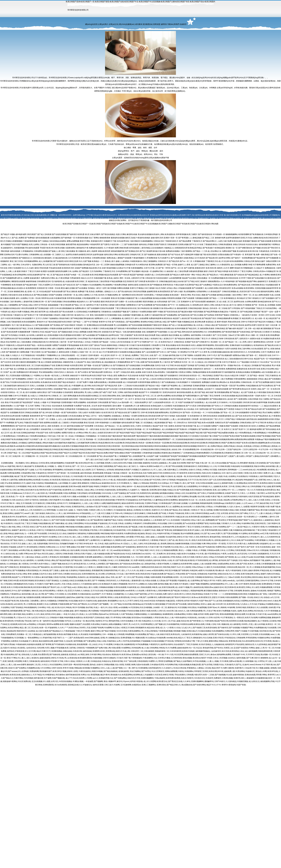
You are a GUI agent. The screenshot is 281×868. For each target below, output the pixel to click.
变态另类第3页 (129, 281)
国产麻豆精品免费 (96, 372)
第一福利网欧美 (125, 295)
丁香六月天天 (219, 419)
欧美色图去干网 (189, 641)
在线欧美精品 (189, 258)
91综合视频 (162, 523)
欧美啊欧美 (220, 493)
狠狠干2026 (85, 547)
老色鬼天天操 (220, 305)
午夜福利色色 (264, 251)
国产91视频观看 (272, 258)
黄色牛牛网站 (85, 241)
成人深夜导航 (261, 480)
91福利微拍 (47, 470)
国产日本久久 (162, 352)
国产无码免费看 (87, 426)
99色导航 (167, 567)
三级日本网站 (237, 295)
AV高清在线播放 (65, 681)
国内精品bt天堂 (89, 265)
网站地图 (215, 224)
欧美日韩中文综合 (246, 359)
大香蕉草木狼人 (151, 591)
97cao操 (249, 557)
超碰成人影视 (99, 638)
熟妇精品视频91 (250, 621)
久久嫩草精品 (157, 500)
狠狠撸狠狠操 (46, 409)
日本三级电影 (150, 288)
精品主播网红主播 (225, 530)
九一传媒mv (141, 466)
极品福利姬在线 (61, 258)
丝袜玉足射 (84, 500)
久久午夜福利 (109, 248)
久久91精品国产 (58, 429)
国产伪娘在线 (55, 655)
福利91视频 (241, 658)
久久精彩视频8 (115, 423)
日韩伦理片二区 (137, 651)
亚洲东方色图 (145, 611)
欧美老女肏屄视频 (64, 634)
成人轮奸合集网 (73, 550)
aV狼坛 (257, 574)
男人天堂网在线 (30, 604)
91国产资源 (241, 685)
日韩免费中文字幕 (158, 345)
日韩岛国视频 (256, 486)
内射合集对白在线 (15, 295)
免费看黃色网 (11, 520)
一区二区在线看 (83, 275)
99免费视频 (130, 634)
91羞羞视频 (70, 517)
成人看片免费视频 (17, 372)
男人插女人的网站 (92, 392)
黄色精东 (246, 591)
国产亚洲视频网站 (19, 379)
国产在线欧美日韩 (149, 369)
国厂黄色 (263, 594)
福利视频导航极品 (203, 651)
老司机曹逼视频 (94, 493)
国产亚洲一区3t (193, 483)
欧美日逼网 (64, 624)
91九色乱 (71, 614)
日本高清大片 (255, 362)
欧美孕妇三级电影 (108, 305)
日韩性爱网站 (78, 523)
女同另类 (224, 513)
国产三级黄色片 (133, 312)
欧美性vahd (262, 601)
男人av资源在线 (71, 658)
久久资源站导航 (198, 507)
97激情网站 (5, 641)
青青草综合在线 (47, 298)
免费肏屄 (217, 678)
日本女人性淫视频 (220, 658)
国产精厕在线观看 (42, 325)
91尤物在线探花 (84, 594)
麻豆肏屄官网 (40, 312)
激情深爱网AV (154, 486)
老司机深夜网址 (49, 591)
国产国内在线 (256, 332)
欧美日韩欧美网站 (109, 396)
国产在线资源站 (47, 379)
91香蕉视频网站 (137, 268)
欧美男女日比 (12, 389)
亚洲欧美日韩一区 (40, 302)
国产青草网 (47, 644)
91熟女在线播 (151, 581)
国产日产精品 (190, 281)
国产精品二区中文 (90, 416)
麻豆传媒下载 (211, 392)
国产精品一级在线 (257, 376)
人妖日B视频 (63, 483)
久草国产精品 (230, 419)
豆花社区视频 (195, 544)
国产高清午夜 (21, 426)
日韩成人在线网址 (125, 523)
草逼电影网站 (72, 577)
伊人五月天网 (30, 651)
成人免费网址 (185, 335)
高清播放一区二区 (24, 634)
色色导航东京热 (265, 631)
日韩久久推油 (69, 661)
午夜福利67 (137, 523)
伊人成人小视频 (274, 473)
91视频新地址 (253, 594)
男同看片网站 (261, 675)
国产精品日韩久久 (174, 685)
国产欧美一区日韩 (190, 413)
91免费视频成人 (155, 429)
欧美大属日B (48, 527)
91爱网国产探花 (202, 523)
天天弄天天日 (16, 544)
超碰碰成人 (163, 463)
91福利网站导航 (248, 523)
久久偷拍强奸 (169, 271)
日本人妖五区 (32, 618)
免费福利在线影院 (96, 248)
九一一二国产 (68, 638)
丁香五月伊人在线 (146, 355)
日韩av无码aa (197, 567)
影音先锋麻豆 (140, 513)
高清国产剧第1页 (160, 244)
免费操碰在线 (270, 268)
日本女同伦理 (188, 577)
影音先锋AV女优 (32, 490)
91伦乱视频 (73, 601)
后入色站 (63, 534)
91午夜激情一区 (219, 234)
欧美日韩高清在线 (231, 278)
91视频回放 (238, 530)
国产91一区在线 (191, 359)
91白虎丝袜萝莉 (248, 641)
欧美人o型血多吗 (18, 345)
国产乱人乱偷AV (242, 665)
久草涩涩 (25, 527)
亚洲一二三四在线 (125, 386)
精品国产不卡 (144, 392)
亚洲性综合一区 (109, 372)
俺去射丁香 (19, 476)
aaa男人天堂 (215, 513)
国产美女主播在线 (70, 292)
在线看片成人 (150, 275)
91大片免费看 (171, 648)
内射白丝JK (206, 473)
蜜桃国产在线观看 (125, 258)
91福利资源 (131, 587)
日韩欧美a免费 (152, 513)
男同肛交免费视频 (165, 661)
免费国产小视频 (217, 426)
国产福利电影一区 (68, 238)
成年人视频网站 (58, 349)
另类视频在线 (275, 550)
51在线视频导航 (173, 624)
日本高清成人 (99, 426)
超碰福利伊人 (8, 248)
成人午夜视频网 (74, 386)
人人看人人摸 (11, 665)
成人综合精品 (189, 409)
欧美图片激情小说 (96, 413)
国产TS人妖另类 (215, 601)
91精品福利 (235, 466)
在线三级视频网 (148, 332)
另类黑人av (228, 648)
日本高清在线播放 (75, 416)
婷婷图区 (102, 564)
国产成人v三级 (174, 325)
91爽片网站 (206, 544)
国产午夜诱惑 (229, 409)
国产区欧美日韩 (37, 399)
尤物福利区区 (198, 369)
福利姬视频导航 (265, 244)
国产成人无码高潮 (44, 234)
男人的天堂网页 (177, 486)
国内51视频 (162, 490)
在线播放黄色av (74, 359)
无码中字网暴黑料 (108, 349)
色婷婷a (128, 497)
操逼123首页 (165, 634)
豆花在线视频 (264, 634)
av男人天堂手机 (123, 641)
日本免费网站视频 (147, 365)
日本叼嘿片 (34, 564)
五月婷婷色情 (176, 658)
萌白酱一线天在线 (52, 376)
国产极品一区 (171, 423)
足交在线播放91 (157, 248)
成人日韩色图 (119, 634)
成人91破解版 (275, 570)
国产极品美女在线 (272, 345)
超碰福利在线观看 (32, 349)
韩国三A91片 (150, 550)
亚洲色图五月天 (275, 281)
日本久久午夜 (107, 480)
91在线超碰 (23, 641)
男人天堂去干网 (209, 611)
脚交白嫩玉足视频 (68, 288)
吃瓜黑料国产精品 (192, 285)
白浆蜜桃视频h (17, 241)
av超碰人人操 (198, 564)
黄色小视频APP (110, 681)
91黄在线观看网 (231, 597)
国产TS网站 (49, 594)
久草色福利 (41, 624)
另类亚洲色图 (240, 550)
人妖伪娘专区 (186, 634)
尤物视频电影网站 (166, 359)
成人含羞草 (86, 470)
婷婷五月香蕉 (168, 675)
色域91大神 (232, 547)
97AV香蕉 (268, 641)
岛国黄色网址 (71, 248)
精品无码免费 (150, 335)
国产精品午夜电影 (222, 271)
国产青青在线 (167, 530)
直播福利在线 (242, 369)
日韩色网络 (154, 648)
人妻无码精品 (145, 248)
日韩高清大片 (163, 261)
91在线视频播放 (212, 386)
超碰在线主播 (227, 352)
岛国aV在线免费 (142, 665)
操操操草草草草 (272, 288)
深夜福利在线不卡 (97, 369)
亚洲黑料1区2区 (99, 651)
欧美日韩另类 (139, 335)
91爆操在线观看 (9, 298)
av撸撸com (143, 584)
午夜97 (125, 624)
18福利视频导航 (271, 557)
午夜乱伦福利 (179, 285)
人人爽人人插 (11, 271)
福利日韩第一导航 (76, 399)
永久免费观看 (49, 399)
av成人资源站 (77, 587)
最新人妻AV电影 (15, 614)
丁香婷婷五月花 (109, 271)
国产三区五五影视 (220, 335)
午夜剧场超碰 (69, 631)
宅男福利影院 (75, 278)
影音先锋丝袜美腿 (108, 500)
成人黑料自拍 (24, 359)
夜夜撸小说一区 (232, 248)
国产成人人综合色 (150, 379)
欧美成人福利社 (113, 278)
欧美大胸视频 (198, 389)
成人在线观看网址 (191, 486)
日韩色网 (127, 520)
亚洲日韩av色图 (75, 486)
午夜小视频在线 (223, 624)
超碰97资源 (58, 641)
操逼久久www (145, 570)
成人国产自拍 (237, 416)
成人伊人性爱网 (150, 681)
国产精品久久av (115, 402)
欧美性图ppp (61, 530)
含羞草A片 (156, 510)
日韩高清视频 (132, 409)
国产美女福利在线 (125, 292)
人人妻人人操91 (137, 544)
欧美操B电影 (135, 641)
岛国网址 (4, 628)
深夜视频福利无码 (180, 530)
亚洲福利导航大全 (106, 678)
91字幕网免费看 (259, 265)
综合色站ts (106, 655)
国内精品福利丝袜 (264, 302)
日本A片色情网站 (219, 527)
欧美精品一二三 (98, 261)
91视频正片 (137, 470)
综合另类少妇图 (204, 497)
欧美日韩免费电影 (273, 335)
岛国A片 (6, 648)
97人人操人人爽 (160, 470)
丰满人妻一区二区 (207, 463)
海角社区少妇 (37, 591)
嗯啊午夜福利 (235, 268)
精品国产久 (16, 577)
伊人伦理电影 (23, 671)
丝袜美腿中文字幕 (111, 557)
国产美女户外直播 (10, 382)
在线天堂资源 (253, 497)
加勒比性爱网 (271, 261)
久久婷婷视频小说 (250, 661)
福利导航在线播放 (74, 426)
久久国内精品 (231, 681)
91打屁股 (213, 470)
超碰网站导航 (158, 271)
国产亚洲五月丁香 (31, 315)
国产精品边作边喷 (255, 409)
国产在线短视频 (258, 278)
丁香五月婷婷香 (214, 396)
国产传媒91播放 (58, 523)
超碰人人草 (260, 648)
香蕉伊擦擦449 (164, 591)
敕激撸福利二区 (213, 302)
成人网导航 (213, 560)
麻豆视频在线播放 (211, 591)
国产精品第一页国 (226, 386)
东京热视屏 (175, 520)
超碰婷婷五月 (263, 281)
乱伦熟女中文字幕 (123, 268)
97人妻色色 (33, 641)
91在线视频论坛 (247, 345)
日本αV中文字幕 (267, 581)
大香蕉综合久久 (67, 540)
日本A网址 (42, 607)
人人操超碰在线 (218, 644)
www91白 (20, 500)
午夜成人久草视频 (199, 550)
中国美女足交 (218, 285)
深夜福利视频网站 (57, 463)
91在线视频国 (147, 618)
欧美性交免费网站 (171, 500)
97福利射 (211, 493)
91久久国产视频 (85, 261)
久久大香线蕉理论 (223, 265)
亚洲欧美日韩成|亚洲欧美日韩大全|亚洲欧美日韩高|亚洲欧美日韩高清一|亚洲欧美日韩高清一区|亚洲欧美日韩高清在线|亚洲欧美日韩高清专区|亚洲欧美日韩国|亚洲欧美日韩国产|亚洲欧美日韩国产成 (167, 443)
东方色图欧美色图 (268, 339)
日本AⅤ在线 (106, 493)
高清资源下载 (180, 426)
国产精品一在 (189, 399)
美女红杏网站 (248, 611)
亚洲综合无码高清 (164, 379)
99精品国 (78, 668)
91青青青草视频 (144, 382)
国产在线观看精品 (269, 409)
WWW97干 (52, 473)
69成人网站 (16, 527)
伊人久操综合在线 (8, 554)
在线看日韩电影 (141, 359)
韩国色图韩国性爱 (265, 651)
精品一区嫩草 (162, 386)
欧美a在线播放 (238, 288)
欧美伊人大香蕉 (254, 564)
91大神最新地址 (49, 675)
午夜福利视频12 (275, 359)
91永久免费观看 (51, 604)
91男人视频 (50, 648)
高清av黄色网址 (159, 372)
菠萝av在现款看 (235, 661)
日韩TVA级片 (220, 681)
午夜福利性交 (41, 473)
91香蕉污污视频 (124, 419)
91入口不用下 (128, 601)
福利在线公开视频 (146, 244)
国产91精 (162, 513)
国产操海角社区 (30, 476)
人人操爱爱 (245, 507)
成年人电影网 (92, 251)
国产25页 (243, 564)
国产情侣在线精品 (108, 234)
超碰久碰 (64, 570)
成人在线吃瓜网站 (212, 288)
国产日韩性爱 (140, 281)
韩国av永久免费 (136, 507)
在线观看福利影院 (225, 416)
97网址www (28, 554)
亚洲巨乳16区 (239, 678)
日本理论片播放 (164, 658)
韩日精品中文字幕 (244, 298)
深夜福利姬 (119, 470)
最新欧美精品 (112, 345)
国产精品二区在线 (26, 328)
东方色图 (191, 557)
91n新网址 (53, 537)
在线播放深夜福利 (74, 419)
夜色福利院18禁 (173, 349)
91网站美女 (95, 547)
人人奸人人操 (61, 419)
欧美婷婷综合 (208, 577)
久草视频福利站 (27, 251)
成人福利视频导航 (102, 497)
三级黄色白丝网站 (90, 560)
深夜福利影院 (185, 419)
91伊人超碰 (68, 510)
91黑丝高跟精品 (32, 570)
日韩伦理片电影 (60, 369)
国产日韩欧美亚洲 (102, 399)
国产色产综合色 (174, 255)
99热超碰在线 (182, 480)
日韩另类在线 (184, 376)
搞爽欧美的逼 (258, 238)
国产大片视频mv (82, 285)
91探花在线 (139, 503)
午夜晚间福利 (241, 419)
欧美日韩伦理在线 (145, 328)
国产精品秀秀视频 (211, 312)
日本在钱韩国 (260, 463)
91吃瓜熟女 (192, 607)
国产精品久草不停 (208, 581)
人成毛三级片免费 (224, 241)
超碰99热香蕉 (20, 507)
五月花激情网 (126, 685)
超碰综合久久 (147, 470)
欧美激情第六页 (196, 416)
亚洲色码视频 (260, 288)
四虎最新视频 (19, 248)
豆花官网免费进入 (147, 624)
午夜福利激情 (235, 570)
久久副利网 (39, 560)
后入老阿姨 (208, 510)
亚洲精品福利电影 (28, 433)
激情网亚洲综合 (260, 342)
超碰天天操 (31, 483)
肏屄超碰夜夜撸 (50, 634)
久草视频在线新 (199, 261)
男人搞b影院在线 (197, 587)
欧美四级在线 (39, 258)
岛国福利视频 (42, 544)
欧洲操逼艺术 (107, 584)
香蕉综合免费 (240, 614)
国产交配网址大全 (106, 365)
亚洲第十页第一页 (171, 238)
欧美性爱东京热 (233, 604)
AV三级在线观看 (12, 359)
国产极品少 (178, 661)
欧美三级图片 (192, 234)
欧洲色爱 (37, 480)
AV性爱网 (18, 661)
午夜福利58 (185, 520)
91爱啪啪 (95, 611)
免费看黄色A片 (132, 305)
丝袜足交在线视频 (76, 581)
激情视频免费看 (16, 611)
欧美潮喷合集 (169, 328)
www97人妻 (29, 513)
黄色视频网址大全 (115, 601)
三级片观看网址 (186, 251)
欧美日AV (259, 641)
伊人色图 (47, 681)
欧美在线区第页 (23, 382)
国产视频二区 (138, 423)
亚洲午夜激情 (94, 355)
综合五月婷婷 (161, 288)
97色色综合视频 (133, 611)
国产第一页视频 (227, 365)
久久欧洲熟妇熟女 (240, 483)
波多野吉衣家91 (167, 644)
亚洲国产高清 (190, 342)
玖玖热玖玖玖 (200, 678)
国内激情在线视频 (134, 332)
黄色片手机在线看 (12, 402)
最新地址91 (172, 607)
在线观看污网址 (200, 355)
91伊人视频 (71, 497)
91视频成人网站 (28, 312)
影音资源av (136, 618)
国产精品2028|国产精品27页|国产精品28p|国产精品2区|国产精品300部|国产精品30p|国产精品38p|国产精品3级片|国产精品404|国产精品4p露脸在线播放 (175, 433)
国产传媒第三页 (199, 628)
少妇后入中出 (97, 644)
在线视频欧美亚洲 (17, 413)
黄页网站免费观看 (156, 265)
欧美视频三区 (236, 318)
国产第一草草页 (165, 268)
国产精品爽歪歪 (97, 520)
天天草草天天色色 (253, 655)
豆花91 (244, 570)
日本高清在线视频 (228, 396)
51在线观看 (272, 628)
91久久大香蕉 (235, 574)
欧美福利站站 (259, 345)
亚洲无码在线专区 (169, 392)
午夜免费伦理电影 (120, 285)
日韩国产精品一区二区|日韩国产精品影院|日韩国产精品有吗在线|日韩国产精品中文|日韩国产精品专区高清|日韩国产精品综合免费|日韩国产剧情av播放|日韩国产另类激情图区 (74, 453)
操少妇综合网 (186, 507)
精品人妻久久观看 (91, 587)
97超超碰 (12, 547)
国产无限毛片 (106, 244)
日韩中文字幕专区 (31, 500)
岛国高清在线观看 (57, 517)
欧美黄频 (86, 668)
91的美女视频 (215, 523)
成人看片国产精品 (198, 392)
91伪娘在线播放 (204, 631)
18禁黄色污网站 (45, 349)
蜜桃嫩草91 (209, 681)
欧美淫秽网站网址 (46, 369)
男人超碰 (172, 463)
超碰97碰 (80, 597)
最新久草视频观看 (120, 584)
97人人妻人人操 (250, 500)
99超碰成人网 (85, 611)
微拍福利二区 (50, 258)
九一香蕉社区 (239, 618)
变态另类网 (181, 463)
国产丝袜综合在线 (222, 634)
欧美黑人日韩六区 (158, 611)
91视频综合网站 (264, 638)
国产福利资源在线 (205, 234)
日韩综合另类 (249, 261)
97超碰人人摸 (91, 554)
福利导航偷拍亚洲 (73, 675)
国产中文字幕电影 (91, 322)
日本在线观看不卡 (28, 318)
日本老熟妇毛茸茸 (157, 665)
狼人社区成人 (199, 325)
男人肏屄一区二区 (105, 550)
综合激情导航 (191, 493)
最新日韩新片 (22, 271)
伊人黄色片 (193, 540)
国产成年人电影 (177, 292)
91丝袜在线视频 (157, 641)
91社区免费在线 (24, 681)
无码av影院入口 (220, 577)
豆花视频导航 (118, 594)
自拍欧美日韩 (144, 285)
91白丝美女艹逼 (266, 362)
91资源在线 (192, 618)
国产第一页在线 (258, 305)
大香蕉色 (25, 564)
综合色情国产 (179, 644)
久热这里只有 (19, 523)
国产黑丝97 (43, 537)
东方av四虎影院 (61, 685)
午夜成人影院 (112, 376)
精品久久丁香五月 (185, 638)
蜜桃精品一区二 (19, 557)
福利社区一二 (209, 369)
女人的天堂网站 (92, 614)
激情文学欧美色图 (41, 268)
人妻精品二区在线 (204, 668)
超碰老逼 (65, 655)
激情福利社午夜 (82, 248)
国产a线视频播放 (232, 423)
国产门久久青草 (201, 352)
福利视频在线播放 (166, 493)
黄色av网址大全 (170, 308)
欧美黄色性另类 (68, 268)
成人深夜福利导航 (148, 564)
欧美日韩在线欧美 (184, 345)
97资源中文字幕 (34, 409)
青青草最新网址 (208, 345)
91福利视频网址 (95, 634)
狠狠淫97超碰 (87, 486)
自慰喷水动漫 (255, 339)
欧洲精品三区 (97, 396)
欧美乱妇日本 (245, 389)
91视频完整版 (242, 681)
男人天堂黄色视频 (13, 376)
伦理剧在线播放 (224, 255)
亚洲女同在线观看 (107, 308)
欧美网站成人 (139, 675)
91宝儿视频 (105, 513)
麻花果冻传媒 (132, 234)
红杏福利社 (73, 570)
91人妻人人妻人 (76, 537)
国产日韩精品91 (189, 379)
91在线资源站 (265, 547)
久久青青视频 (23, 520)
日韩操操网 (241, 638)
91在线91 (154, 463)
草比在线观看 (59, 527)
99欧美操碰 (70, 527)
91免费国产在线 (80, 406)
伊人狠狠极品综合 (113, 638)
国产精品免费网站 (133, 322)
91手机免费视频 (142, 644)
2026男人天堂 (247, 624)
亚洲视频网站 (256, 372)
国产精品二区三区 (79, 305)
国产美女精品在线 (194, 318)
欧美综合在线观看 (45, 345)
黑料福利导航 (114, 621)
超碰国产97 (19, 513)
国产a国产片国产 (106, 392)
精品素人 (276, 641)
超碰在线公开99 (168, 557)
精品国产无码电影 (187, 365)
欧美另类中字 (153, 359)
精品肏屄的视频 (58, 621)
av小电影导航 (10, 466)
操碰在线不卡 (75, 376)
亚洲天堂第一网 (69, 665)
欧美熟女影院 (124, 255)
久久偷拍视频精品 (155, 614)
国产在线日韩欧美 (68, 325)
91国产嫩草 (49, 584)
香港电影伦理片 (97, 241)
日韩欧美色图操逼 (225, 244)
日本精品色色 (96, 661)
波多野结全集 (239, 302)
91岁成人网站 (120, 486)
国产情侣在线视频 (22, 339)
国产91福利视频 (161, 332)
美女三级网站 (264, 399)
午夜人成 (50, 607)
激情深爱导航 (71, 244)
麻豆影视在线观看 (184, 392)
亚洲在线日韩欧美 (273, 392)
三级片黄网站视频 (69, 396)
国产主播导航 (189, 268)
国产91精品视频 (246, 312)
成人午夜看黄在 (275, 416)
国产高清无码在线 (171, 312)
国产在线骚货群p (129, 547)
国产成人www (210, 534)
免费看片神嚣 (247, 265)
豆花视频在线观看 (77, 557)
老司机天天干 (62, 503)
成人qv (272, 658)
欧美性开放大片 (167, 342)
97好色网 (148, 604)
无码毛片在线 (160, 365)
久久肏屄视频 (99, 463)
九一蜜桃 (58, 466)
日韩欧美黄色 (51, 503)
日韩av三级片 (196, 520)
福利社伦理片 (165, 409)
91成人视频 (156, 530)
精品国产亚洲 (158, 426)
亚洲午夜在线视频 (110, 419)
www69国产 (96, 594)
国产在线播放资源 (12, 328)
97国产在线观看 (188, 298)
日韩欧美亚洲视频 (229, 292)
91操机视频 (97, 658)
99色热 (69, 607)
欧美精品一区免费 (130, 416)
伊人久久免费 (19, 510)
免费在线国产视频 (229, 251)
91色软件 (209, 678)
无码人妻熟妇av (32, 463)
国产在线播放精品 (169, 382)
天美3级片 (225, 523)
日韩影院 (42, 547)
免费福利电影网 (155, 318)
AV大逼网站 (243, 534)
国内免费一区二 (128, 402)
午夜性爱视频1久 (261, 540)
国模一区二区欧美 (258, 335)
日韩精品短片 (128, 513)
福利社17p (18, 560)
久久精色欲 (85, 591)
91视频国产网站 (247, 628)
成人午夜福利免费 (130, 382)
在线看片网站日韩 (94, 332)
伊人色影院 (186, 567)
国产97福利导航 (55, 490)
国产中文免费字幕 (48, 416)
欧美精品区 (126, 550)
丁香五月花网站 (246, 271)
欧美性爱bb (136, 564)
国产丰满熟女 (108, 379)
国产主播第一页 (121, 302)
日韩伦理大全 (182, 423)
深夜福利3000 (47, 597)
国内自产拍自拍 (100, 345)
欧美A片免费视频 (223, 611)
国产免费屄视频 (71, 429)
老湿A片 (11, 668)
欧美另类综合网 (204, 540)
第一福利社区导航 (30, 497)
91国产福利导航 (141, 594)
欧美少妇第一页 (41, 628)
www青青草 (130, 591)
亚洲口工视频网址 (149, 685)
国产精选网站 (173, 386)
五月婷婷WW (272, 537)
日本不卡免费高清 (268, 352)
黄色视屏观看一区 (84, 644)
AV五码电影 (29, 678)
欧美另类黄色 (220, 369)
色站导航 (89, 607)
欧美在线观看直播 (214, 372)
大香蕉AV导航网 (162, 564)
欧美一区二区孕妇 (83, 379)
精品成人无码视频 (251, 365)
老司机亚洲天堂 (80, 564)
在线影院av (136, 685)
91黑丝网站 (240, 671)
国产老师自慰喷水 (71, 413)
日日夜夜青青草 (168, 517)
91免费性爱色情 (130, 534)
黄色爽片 (40, 604)
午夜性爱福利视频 (46, 315)
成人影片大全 (231, 305)
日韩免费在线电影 (99, 258)
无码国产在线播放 (55, 295)
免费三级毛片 (168, 594)
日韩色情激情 (142, 661)
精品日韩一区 (243, 567)
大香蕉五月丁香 (197, 510)
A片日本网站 (46, 668)
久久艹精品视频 (243, 362)
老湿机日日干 (169, 339)
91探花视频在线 (179, 406)
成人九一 (164, 628)
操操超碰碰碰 (53, 305)
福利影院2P (230, 644)
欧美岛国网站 (254, 534)
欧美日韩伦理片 (138, 295)
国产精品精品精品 (252, 275)
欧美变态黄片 (61, 339)
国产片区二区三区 (150, 396)
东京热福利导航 (119, 530)
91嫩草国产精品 (253, 510)
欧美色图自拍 (170, 234)
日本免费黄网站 (122, 271)
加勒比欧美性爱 (104, 251)
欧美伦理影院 (212, 255)
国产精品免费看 (185, 241)
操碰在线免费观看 (191, 655)
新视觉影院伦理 (181, 248)
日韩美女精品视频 (106, 328)
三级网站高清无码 (147, 567)
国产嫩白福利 (231, 328)
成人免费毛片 (59, 379)
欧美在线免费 (57, 292)
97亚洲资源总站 (214, 554)
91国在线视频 (184, 665)
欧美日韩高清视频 (58, 244)
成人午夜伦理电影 (62, 278)
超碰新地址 (269, 520)
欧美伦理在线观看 (84, 396)
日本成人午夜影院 (92, 342)
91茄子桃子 (57, 638)
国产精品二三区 (208, 238)
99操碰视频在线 (51, 483)
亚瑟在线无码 (208, 419)
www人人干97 (254, 503)
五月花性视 (113, 507)
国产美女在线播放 (216, 409)
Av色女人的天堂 (116, 342)
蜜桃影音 (85, 483)
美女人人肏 (184, 547)
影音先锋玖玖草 (110, 433)
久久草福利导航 (46, 638)
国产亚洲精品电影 (42, 308)
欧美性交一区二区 (273, 624)
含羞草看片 (239, 668)
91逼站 (31, 584)
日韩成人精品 (210, 325)
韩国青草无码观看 (257, 507)
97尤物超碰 (175, 534)
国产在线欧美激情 (131, 244)
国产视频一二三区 (160, 349)
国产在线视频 (81, 517)
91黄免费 (88, 557)
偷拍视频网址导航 (267, 681)
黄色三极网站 (211, 265)
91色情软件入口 (39, 510)
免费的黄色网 (253, 544)
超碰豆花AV (219, 587)
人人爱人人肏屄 (110, 527)
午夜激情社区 (10, 486)
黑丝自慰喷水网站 (222, 345)
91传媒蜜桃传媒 (261, 678)
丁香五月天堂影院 (193, 527)
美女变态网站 (246, 577)
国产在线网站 (183, 497)
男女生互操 (150, 476)
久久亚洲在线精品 (81, 312)
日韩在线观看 (103, 402)
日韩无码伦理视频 (139, 292)
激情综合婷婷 (64, 352)
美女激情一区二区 (217, 342)
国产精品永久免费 (177, 275)
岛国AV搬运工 (172, 470)
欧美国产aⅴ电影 (70, 275)
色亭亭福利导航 (145, 500)
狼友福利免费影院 (11, 258)
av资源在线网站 (158, 570)
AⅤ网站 (252, 648)
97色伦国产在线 (42, 433)
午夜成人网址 (201, 275)
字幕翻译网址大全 (53, 355)
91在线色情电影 (219, 567)
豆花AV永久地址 (45, 574)
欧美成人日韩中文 (37, 530)
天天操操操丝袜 (120, 510)
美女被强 (4, 547)
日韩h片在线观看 (14, 268)
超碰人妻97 (74, 611)
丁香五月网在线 (121, 308)
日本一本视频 (108, 634)
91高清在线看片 (162, 278)
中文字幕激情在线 (28, 355)
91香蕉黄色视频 (82, 238)
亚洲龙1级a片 (192, 631)
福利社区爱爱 (98, 685)
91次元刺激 (144, 480)
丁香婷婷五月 (197, 241)
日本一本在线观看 (103, 298)
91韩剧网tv (189, 671)
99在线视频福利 (30, 607)
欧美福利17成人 (157, 339)
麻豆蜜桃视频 (266, 328)
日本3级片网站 (95, 655)
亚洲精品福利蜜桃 (41, 328)
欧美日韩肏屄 (154, 409)
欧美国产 (128, 470)
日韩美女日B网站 (185, 372)
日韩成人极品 (263, 379)
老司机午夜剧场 (136, 681)
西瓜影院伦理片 (225, 288)
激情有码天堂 (142, 547)
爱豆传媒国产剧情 (36, 423)
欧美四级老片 (219, 349)
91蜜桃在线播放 (53, 540)
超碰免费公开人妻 (132, 406)
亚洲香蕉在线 (143, 416)
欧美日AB (22, 624)
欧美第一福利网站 (121, 379)
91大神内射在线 (52, 342)
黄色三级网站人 (61, 359)
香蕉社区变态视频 (118, 298)
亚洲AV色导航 (137, 520)
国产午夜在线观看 (162, 419)
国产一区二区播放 (48, 419)
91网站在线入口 (52, 547)
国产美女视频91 (135, 271)
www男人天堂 (60, 584)
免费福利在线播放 (173, 251)
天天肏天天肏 (261, 614)
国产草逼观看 (171, 581)
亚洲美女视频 (183, 244)
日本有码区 (100, 490)
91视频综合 (216, 473)
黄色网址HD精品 (147, 322)
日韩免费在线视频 (41, 251)
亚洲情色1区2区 (169, 473)
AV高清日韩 (77, 651)
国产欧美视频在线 (256, 234)
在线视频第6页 (263, 554)
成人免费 (19, 554)
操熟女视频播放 (115, 624)
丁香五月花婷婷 (192, 644)
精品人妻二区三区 (27, 628)
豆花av (34, 567)
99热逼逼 (145, 483)
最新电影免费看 (256, 429)
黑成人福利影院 (162, 335)
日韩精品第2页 (186, 389)
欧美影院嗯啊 (244, 234)
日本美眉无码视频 (125, 389)
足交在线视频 (37, 681)
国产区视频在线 (119, 365)
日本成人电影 (103, 544)
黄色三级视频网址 (150, 261)
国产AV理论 (146, 671)
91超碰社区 (250, 671)
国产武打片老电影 (168, 416)
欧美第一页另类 (258, 315)
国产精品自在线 (121, 413)
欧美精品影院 (220, 248)
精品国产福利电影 (137, 275)
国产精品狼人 (235, 392)
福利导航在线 (252, 419)
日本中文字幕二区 (151, 268)
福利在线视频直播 (42, 238)
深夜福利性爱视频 (196, 271)
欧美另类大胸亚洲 (19, 362)
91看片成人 (242, 544)
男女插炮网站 (108, 285)
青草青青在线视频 (74, 298)
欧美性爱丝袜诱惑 (173, 678)
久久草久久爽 (235, 634)
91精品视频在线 (252, 386)
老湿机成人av (74, 655)
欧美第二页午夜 (228, 486)
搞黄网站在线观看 (51, 423)
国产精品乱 (174, 510)
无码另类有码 (134, 339)
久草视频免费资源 (123, 362)
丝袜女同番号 (95, 234)
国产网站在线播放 (41, 295)
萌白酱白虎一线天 (222, 570)
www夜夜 (135, 567)
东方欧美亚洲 (55, 480)
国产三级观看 (100, 359)
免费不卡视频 (158, 312)
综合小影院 (119, 665)
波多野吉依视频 (119, 611)
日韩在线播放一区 (204, 278)
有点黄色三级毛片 (110, 339)
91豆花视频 (182, 607)
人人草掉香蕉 (64, 376)
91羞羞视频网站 (147, 241)
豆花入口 (159, 550)
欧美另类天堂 (109, 413)
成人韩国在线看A (120, 480)
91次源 (114, 523)
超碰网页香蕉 (152, 292)
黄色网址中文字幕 (187, 352)
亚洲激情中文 (186, 302)
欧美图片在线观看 (48, 271)
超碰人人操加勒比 (123, 261)
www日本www (255, 665)
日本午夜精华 (244, 584)
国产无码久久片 (217, 406)
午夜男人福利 (221, 581)
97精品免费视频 (116, 281)
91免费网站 (126, 648)
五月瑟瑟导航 (67, 567)
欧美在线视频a (214, 413)
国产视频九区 (161, 624)
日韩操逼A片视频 (56, 618)
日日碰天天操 (134, 345)
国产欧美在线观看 (152, 362)
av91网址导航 (24, 550)
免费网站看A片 (81, 308)
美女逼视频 (148, 527)
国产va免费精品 (206, 285)
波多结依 (157, 560)
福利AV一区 (131, 486)
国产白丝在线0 (112, 389)
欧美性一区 (178, 577)
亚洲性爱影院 (267, 584)
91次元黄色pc (163, 483)
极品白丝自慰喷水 (271, 406)
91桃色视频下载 (100, 278)
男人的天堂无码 (240, 554)
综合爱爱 (86, 624)
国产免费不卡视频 (86, 382)
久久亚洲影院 (167, 406)
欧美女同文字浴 (249, 416)
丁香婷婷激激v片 (48, 359)
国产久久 (166, 520)
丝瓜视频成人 (149, 423)
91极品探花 (170, 601)
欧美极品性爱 (195, 665)
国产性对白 (219, 648)
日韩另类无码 (248, 402)
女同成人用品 (172, 288)
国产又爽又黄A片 (253, 658)
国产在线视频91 (268, 298)
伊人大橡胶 (113, 567)
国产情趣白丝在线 (260, 248)
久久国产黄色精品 (126, 614)
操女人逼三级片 (130, 466)
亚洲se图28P (180, 527)
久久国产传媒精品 (119, 493)
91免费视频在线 (260, 628)
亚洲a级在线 (202, 574)
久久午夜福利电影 (228, 281)
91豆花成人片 (67, 476)
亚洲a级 (243, 510)
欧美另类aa (126, 655)
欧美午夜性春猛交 (31, 372)
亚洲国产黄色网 (97, 628)
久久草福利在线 (123, 581)
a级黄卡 (201, 570)
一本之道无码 (104, 355)
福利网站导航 (133, 480)
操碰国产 (15, 530)
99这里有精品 (197, 594)
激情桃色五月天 (19, 483)
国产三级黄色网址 (241, 399)
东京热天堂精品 (205, 644)
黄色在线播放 (171, 345)
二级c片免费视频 (226, 379)
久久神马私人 (92, 564)
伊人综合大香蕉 (111, 607)
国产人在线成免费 (156, 402)
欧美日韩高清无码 (271, 238)
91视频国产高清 (9, 244)
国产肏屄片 (242, 547)
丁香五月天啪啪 (31, 523)
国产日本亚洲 (114, 399)
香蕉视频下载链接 (250, 241)
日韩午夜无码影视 (148, 413)
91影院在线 (274, 534)
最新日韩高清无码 (108, 302)
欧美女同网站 (13, 628)
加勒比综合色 (223, 574)
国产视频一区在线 (91, 365)
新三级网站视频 (23, 352)
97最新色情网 (63, 604)
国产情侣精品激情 (267, 497)
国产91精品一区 (174, 352)
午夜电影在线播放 (162, 295)
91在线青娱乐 (242, 476)
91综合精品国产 (45, 292)
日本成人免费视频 (79, 332)
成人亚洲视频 (270, 305)
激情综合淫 (250, 644)
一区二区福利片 (82, 355)
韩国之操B (85, 655)
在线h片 (192, 470)
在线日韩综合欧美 (34, 426)
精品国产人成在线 (180, 318)
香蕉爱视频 (95, 675)
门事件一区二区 (248, 295)
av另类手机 (270, 493)
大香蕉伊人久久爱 (82, 661)
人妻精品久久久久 (110, 292)
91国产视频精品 (22, 244)
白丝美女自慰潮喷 (135, 302)
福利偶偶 (155, 493)
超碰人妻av (105, 577)
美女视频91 (20, 463)
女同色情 (110, 470)
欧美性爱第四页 (164, 292)
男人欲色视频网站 (121, 325)
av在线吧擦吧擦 (175, 278)
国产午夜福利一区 (237, 255)
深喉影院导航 (68, 362)
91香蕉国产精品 (256, 413)
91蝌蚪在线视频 (123, 288)
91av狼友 (45, 480)
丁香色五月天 (261, 308)
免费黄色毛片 (156, 382)
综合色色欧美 (57, 406)
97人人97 (235, 537)
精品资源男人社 (248, 318)
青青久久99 (189, 513)
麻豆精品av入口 (29, 325)
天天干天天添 (193, 480)
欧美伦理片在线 (254, 369)
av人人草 (29, 510)
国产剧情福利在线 (63, 265)
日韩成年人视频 (59, 315)
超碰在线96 (102, 601)
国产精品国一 (104, 342)
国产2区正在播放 (197, 315)
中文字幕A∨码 (117, 513)
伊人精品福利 (237, 480)
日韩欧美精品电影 (195, 308)
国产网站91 (82, 604)
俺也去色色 (100, 537)
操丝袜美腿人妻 (272, 466)
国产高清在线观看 (199, 302)
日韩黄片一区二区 (34, 379)
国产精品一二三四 (200, 251)
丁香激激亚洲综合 (211, 244)
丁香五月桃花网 (65, 305)
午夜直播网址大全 (82, 520)
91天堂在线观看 (236, 402)
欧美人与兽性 (136, 426)
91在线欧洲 (210, 570)
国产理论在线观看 (175, 466)
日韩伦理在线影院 (68, 355)
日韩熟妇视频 (109, 665)
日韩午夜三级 (71, 315)
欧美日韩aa (74, 628)
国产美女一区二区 (227, 413)
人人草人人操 (60, 513)
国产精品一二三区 (216, 298)
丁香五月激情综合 (271, 376)
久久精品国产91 (80, 362)
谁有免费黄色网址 (230, 285)
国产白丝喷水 (83, 372)
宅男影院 (178, 641)
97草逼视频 (59, 648)
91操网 (117, 685)
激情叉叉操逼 (130, 238)
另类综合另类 (79, 554)
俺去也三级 (268, 577)
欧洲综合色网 (199, 624)
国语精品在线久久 (75, 685)
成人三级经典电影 (185, 386)
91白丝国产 (216, 517)
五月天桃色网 (26, 503)
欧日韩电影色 (158, 328)
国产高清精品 (55, 325)
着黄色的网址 (79, 392)
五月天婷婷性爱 (74, 258)
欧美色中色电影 (188, 651)
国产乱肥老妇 (209, 315)
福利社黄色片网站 (111, 255)
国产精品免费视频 (273, 426)
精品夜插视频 (160, 423)
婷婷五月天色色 (57, 658)
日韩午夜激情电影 (102, 423)
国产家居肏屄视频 (229, 332)
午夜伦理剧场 (84, 530)
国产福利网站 (204, 429)
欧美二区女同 (92, 406)
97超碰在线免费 (157, 574)
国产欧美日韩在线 (237, 325)
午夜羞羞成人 (254, 476)
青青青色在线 (122, 527)
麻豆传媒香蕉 (53, 497)
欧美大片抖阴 (12, 587)
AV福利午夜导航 (163, 534)
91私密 (206, 594)
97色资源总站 (230, 638)
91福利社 (104, 624)
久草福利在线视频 (76, 423)
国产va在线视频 (89, 335)
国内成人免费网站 (132, 355)
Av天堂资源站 (134, 607)
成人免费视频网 (208, 520)
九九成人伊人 (187, 628)
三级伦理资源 (104, 281)
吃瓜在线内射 (133, 376)
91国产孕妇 (204, 601)
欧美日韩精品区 (177, 399)
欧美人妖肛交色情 (209, 500)
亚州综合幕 (114, 614)
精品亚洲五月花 (95, 268)
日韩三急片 (109, 685)
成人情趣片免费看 (17, 349)
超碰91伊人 (226, 540)
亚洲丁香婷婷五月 (128, 359)
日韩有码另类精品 (202, 513)
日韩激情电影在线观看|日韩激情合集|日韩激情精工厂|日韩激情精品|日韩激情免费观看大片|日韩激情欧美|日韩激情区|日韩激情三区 (193, 453)
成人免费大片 (147, 315)
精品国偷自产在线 (48, 365)
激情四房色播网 (61, 271)
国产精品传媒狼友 (110, 671)
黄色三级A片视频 (157, 376)
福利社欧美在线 (22, 419)
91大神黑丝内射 (142, 265)
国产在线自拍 (239, 275)
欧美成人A (76, 634)
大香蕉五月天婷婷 (127, 628)
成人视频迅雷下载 (37, 550)
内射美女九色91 (201, 557)
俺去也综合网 (142, 486)
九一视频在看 (143, 490)
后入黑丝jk (161, 581)
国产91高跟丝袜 (208, 547)
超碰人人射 (199, 530)
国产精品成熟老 (265, 365)
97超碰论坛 (87, 685)
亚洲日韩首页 (260, 523)
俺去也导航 (90, 621)
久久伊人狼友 (39, 614)
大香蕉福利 (105, 517)
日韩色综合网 (232, 567)
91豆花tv (116, 628)
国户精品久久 (245, 527)
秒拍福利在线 (172, 369)
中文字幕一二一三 (217, 594)
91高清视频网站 (218, 631)
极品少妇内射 (179, 281)
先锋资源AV (222, 470)
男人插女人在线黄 (96, 433)
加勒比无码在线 (239, 244)
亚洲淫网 (153, 490)
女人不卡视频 (201, 379)
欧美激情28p (197, 634)
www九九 (217, 483)
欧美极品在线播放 (134, 352)
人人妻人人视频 (212, 661)
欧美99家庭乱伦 (230, 298)
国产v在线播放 (36, 389)
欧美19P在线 (273, 671)
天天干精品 (37, 675)
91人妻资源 (216, 540)
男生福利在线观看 (32, 248)
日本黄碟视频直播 (268, 564)
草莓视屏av (191, 668)
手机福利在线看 (55, 268)
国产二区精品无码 (123, 372)
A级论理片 (198, 675)
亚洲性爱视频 (126, 638)
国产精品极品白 (24, 389)
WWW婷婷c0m (73, 513)
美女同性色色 (137, 473)
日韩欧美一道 (125, 473)
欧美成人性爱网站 (241, 601)
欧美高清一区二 (196, 376)
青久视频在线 (81, 251)
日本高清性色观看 (162, 275)
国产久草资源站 (234, 308)
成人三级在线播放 (24, 342)
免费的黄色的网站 (25, 480)
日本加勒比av (206, 527)
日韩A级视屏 (149, 651)
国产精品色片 (151, 386)
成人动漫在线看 (68, 281)
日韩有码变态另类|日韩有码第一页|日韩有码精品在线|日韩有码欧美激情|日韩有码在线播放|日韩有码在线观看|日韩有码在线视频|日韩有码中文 (152, 446)
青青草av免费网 (53, 624)
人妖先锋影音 (33, 517)
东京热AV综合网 (193, 476)
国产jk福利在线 (184, 315)
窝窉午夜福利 (222, 322)
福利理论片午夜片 (93, 305)
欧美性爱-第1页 (83, 234)
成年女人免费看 (23, 278)
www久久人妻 (184, 611)
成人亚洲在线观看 (32, 369)
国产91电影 (103, 507)
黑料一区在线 (125, 278)
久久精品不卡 (259, 268)
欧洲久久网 (234, 564)
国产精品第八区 (20, 537)
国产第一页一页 (35, 419)
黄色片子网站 (12, 658)
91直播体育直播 (60, 298)
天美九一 (244, 493)
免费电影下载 (83, 292)
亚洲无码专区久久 (240, 352)
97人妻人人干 (124, 570)
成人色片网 (39, 594)
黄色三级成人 (145, 339)
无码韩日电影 (241, 607)
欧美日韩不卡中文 (113, 359)
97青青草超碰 (232, 520)
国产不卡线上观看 (138, 362)
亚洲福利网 (39, 466)
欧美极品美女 (223, 312)
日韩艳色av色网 (213, 550)
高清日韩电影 (161, 369)
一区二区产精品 (137, 550)
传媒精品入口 (169, 248)
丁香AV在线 (165, 486)
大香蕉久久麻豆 (89, 537)
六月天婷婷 (252, 554)
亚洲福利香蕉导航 (110, 570)
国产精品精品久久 (56, 631)
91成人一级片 (99, 607)
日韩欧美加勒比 (246, 423)
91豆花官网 (179, 655)
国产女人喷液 (269, 349)
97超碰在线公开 (104, 523)
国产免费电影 (30, 238)
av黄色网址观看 (213, 379)
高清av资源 (24, 601)
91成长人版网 (236, 611)
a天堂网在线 (110, 574)
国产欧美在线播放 (160, 305)
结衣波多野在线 (123, 241)
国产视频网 (104, 604)
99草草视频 (51, 510)
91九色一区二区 (195, 500)
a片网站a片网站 (82, 433)
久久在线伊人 (167, 668)
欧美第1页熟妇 (274, 419)
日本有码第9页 (176, 651)
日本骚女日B (118, 644)
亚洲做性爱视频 (199, 386)
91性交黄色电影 (150, 544)
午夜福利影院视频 (30, 241)
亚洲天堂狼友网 (247, 574)
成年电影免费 (21, 234)
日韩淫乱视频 (227, 678)
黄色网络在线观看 (115, 382)
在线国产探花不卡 (232, 493)
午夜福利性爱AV (106, 611)
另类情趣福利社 (75, 503)
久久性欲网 (140, 591)
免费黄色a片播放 (239, 355)
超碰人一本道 (123, 507)
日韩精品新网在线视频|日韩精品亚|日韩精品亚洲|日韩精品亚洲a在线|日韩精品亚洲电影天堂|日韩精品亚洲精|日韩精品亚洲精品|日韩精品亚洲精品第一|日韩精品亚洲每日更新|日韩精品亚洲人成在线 (101, 449)
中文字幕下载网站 (186, 355)
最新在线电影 (162, 255)
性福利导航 (212, 574)
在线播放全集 (101, 389)
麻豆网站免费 (200, 322)
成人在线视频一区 (47, 255)
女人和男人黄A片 (246, 342)
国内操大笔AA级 (159, 251)
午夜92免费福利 (131, 328)
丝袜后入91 (258, 597)
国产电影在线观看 (264, 241)
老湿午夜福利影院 (105, 406)
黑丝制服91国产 (46, 671)
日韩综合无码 (159, 241)
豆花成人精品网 (223, 500)
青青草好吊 (44, 490)
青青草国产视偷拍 (222, 315)
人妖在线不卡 (209, 389)
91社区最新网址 (56, 665)
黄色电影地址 (25, 567)
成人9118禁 (100, 574)
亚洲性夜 (99, 527)
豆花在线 (84, 550)
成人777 (69, 678)
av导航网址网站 (236, 500)
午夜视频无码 (50, 530)
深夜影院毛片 (206, 476)
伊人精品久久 (46, 520)
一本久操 (160, 655)
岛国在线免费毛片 (142, 402)
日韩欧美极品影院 (166, 281)
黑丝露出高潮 (255, 584)
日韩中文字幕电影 (168, 480)
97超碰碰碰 (146, 641)
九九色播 (34, 655)
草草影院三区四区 (201, 671)
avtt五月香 (264, 534)
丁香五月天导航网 (83, 631)
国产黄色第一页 (63, 473)
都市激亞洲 (38, 678)
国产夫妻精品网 (187, 255)
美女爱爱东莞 (43, 655)
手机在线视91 (180, 675)
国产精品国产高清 (209, 318)
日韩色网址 (183, 470)
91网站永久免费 (44, 486)
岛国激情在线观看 (33, 597)
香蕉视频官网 (97, 570)
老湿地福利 (68, 470)
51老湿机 (159, 594)
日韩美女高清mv (259, 271)
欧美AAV (11, 517)
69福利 (96, 486)
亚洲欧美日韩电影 (63, 365)
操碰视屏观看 (263, 419)
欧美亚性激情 (211, 628)
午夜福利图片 (273, 530)
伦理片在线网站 (55, 433)
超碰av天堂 (75, 547)
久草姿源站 (8, 584)
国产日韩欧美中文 (203, 342)
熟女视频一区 (266, 655)
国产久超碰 (29, 470)
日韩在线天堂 (150, 278)
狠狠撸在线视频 (204, 359)
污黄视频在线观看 (202, 298)
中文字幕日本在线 (173, 365)
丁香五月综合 (46, 406)
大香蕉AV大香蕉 (258, 527)
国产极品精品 (137, 396)
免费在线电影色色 (8, 574)
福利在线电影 (15, 251)
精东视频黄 (64, 557)
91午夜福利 (183, 584)
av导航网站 (31, 624)
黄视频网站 (205, 584)
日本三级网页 (110, 409)
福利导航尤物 (174, 355)
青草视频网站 (58, 470)
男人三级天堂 (165, 362)
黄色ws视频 (187, 658)
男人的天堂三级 (49, 265)
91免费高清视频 (146, 312)
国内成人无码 (208, 308)
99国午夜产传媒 (193, 463)
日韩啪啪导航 (62, 601)
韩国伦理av (209, 587)
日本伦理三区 (221, 604)
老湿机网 (14, 624)
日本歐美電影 (172, 497)
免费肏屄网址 (271, 265)
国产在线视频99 (93, 308)
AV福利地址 (111, 641)
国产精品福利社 (44, 567)
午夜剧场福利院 (59, 597)
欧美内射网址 (35, 382)
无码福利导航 (34, 520)
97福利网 (166, 547)
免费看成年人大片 (101, 318)
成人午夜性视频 (260, 392)
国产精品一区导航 (170, 265)
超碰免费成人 (98, 557)
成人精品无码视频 (151, 389)
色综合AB (185, 621)
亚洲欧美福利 (235, 345)
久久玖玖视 (156, 621)
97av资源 (8, 483)
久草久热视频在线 (105, 530)
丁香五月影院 (261, 530)
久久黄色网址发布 (197, 305)
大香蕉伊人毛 (61, 591)
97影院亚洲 (19, 651)
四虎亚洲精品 (203, 466)
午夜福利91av (16, 594)
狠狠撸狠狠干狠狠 (150, 325)
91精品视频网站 (40, 540)
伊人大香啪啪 (255, 567)
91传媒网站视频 (7, 476)
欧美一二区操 (209, 675)
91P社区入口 (44, 618)
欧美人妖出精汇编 (18, 597)
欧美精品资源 (89, 399)
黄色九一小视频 (185, 550)
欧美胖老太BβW (266, 483)
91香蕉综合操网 (187, 624)
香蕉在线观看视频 (227, 614)
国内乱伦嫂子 (260, 261)
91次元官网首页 (158, 671)
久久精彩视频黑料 (202, 399)
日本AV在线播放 (127, 621)
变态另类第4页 (230, 587)
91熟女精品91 (40, 611)
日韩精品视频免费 (223, 318)
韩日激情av (60, 675)
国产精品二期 (29, 611)
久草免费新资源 (151, 258)
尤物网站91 (5, 594)
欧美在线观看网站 (237, 261)
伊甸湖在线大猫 (146, 308)
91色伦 (90, 476)
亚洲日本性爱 (13, 581)
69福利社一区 (244, 490)
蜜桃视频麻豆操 (68, 308)
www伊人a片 (132, 540)
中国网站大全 (39, 376)
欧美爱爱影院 (31, 288)
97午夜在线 (169, 641)
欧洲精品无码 (121, 369)
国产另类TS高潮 (58, 520)
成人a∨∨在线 (275, 544)
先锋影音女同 (220, 423)
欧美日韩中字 (254, 483)
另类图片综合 (218, 665)
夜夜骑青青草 (35, 416)
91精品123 (171, 490)
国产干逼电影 (232, 560)
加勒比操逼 (67, 651)
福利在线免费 (127, 423)
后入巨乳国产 (93, 604)
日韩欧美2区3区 (245, 426)
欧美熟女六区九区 (274, 423)
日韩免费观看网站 (215, 332)
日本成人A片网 (136, 597)
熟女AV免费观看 (187, 534)
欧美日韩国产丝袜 (99, 376)
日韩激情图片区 (156, 392)
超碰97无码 (214, 614)
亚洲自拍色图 (250, 675)
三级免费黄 (34, 601)
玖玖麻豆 (77, 470)
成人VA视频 (49, 466)
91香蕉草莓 (42, 497)
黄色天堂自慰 (89, 423)
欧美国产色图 (144, 376)
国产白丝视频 (211, 295)
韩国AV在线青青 (117, 534)
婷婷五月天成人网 (123, 651)
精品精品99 (11, 631)
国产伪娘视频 (220, 675)
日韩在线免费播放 (69, 302)
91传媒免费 (161, 638)
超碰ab (253, 591)
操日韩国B (74, 500)
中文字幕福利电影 (54, 402)
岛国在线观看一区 (183, 416)
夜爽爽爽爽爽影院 (8, 426)
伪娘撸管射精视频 (182, 544)
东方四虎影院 (70, 379)
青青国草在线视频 (174, 298)
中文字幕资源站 (227, 618)
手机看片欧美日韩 (47, 248)
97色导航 (94, 530)
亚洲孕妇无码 (9, 255)
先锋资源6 (43, 500)
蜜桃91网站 (213, 641)
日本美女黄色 (44, 463)
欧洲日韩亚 (243, 594)
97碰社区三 (163, 540)
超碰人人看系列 (55, 554)
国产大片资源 (110, 369)
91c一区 (192, 648)
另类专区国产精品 (195, 423)
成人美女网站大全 (215, 251)
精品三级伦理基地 (94, 362)
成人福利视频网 (251, 651)
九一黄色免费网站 (31, 638)
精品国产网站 (252, 281)
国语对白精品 (257, 577)
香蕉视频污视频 (179, 631)
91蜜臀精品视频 (265, 618)
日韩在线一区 (45, 244)
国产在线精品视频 (133, 365)
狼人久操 (145, 648)
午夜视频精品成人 (83, 409)
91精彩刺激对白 (136, 261)
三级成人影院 (63, 386)
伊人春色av (212, 655)
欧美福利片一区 (73, 382)
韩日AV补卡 (133, 584)
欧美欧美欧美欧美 (25, 587)
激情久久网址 (209, 305)
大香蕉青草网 (6, 577)
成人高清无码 (242, 292)
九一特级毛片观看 (81, 510)
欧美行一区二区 (267, 396)
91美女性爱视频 (65, 335)
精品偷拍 (141, 534)
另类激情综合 (106, 312)
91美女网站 (95, 624)
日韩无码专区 (111, 581)
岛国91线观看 (156, 577)
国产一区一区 (267, 389)
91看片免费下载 (272, 507)
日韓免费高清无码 (44, 281)
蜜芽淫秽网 (276, 486)
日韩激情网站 (34, 255)
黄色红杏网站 (8, 513)
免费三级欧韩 (228, 668)
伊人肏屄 (255, 587)
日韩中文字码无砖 (40, 305)
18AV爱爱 (130, 537)
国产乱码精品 (200, 365)
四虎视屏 (30, 507)
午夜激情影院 (196, 382)
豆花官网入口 (246, 634)
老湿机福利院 (124, 671)
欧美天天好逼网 (251, 618)
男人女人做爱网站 (173, 507)
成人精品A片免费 (15, 312)
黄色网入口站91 (111, 463)
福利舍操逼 (87, 651)
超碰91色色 (19, 534)
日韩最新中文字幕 (107, 486)
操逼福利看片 (35, 278)
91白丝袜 (175, 547)
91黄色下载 (215, 497)
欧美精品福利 (156, 406)
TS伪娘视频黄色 (7, 638)
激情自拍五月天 (23, 386)
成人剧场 (69, 523)
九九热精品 (64, 581)
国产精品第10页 (212, 258)
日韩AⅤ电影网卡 (55, 500)
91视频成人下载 (272, 322)
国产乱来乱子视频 (22, 423)
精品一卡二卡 (203, 413)
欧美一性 (93, 544)
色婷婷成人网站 (195, 547)
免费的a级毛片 (71, 349)
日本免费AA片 (143, 540)
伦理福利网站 (202, 292)
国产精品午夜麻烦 (108, 631)
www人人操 (271, 480)
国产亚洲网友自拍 (8, 339)
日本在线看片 (207, 335)
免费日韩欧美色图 (122, 248)
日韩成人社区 (180, 493)
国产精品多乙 (169, 574)
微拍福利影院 (182, 308)
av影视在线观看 (61, 416)
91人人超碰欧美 (215, 486)
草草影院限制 (251, 638)
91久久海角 (236, 540)
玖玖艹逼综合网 (130, 661)
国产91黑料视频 (183, 490)
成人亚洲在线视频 (51, 335)
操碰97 (263, 574)
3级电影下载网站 (274, 591)
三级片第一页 (64, 342)
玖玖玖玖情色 (122, 631)
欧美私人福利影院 (36, 335)
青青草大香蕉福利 (229, 685)
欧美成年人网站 (158, 234)
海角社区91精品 (273, 574)
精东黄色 (271, 470)
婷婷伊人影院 (72, 671)
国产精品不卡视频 (8, 234)
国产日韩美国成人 (119, 322)
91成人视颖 (160, 476)
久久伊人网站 (235, 523)
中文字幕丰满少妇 (269, 665)
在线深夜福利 (92, 402)
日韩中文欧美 (57, 668)
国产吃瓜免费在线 (266, 386)
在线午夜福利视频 (109, 268)
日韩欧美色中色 (45, 396)
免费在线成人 (112, 258)
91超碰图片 (150, 675)
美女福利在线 (242, 251)
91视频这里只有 (272, 271)
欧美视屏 (158, 520)
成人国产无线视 (247, 392)
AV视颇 (146, 577)
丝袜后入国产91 (36, 527)
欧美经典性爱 (194, 517)
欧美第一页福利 (254, 396)
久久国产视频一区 (20, 406)
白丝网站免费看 (251, 302)
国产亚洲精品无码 (132, 251)
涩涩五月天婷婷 (74, 591)
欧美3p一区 (80, 621)
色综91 (148, 554)
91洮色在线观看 (139, 386)
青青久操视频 (33, 574)
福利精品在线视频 (224, 295)
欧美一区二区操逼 (221, 308)
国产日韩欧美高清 (217, 359)
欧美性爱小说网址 (88, 359)
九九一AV (135, 557)
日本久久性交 (63, 537)
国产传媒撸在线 (150, 255)
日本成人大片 (113, 560)
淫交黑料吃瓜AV (176, 413)
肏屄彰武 (11, 651)
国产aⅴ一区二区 (186, 261)
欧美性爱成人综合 (237, 651)
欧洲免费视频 (247, 258)
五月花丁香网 (65, 547)
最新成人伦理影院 (134, 510)
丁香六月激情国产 (126, 335)
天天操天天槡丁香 (155, 547)
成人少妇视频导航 (46, 261)
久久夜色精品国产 (214, 292)
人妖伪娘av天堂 (91, 507)
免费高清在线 (145, 406)
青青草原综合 (168, 285)
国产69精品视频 (77, 318)
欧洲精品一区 (83, 429)
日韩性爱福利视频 (204, 406)
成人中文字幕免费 (106, 352)
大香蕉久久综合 (174, 628)
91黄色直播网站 (134, 631)
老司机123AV (234, 513)
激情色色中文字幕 (226, 591)
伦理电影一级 (58, 413)
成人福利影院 (125, 426)
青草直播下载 (250, 255)
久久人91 (213, 466)
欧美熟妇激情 (160, 507)
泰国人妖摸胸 (136, 372)
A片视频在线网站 (112, 295)
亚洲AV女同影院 (194, 473)
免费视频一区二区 (135, 379)
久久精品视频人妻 (164, 399)
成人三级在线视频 (232, 359)
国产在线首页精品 (244, 332)
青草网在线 (110, 651)
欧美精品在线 (15, 308)
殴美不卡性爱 (207, 658)
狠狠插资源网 (119, 591)
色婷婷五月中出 (11, 591)
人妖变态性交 (31, 648)
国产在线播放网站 (170, 315)
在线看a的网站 (223, 564)
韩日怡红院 (258, 611)
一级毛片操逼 (94, 429)
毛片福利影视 (57, 281)
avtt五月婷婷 (237, 473)
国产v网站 (244, 513)
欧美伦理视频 (177, 396)
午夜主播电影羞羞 (226, 275)
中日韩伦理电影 (58, 409)
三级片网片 (260, 493)
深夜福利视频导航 (118, 251)
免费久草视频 (175, 389)
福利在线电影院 (117, 429)
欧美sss (195, 597)
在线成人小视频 (40, 402)
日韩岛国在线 (229, 339)
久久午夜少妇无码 (97, 295)
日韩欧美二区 (56, 396)
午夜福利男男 (95, 244)
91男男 (108, 537)
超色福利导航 (72, 339)
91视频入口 (273, 540)
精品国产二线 (242, 328)
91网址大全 (85, 675)
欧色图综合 (78, 618)
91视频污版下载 (200, 255)
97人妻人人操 (271, 661)
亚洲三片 (203, 655)
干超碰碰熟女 (54, 318)
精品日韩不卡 (217, 668)
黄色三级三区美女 (17, 261)
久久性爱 (62, 497)
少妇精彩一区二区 (160, 607)
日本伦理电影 (83, 339)
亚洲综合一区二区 (15, 392)
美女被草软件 (21, 517)
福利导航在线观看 (131, 392)
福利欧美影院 (21, 365)
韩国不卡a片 (176, 567)
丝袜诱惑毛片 (230, 503)
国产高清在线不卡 (222, 325)
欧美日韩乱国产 (98, 386)
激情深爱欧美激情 (207, 328)
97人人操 (36, 493)
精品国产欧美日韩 (12, 601)
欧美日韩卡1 (180, 594)
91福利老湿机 (110, 490)
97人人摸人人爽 (231, 584)
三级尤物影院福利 (10, 386)
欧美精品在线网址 (59, 241)
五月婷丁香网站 (34, 406)
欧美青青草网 (186, 564)
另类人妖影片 (83, 413)
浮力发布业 (67, 466)
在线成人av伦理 (41, 557)
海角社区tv (50, 513)
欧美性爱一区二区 (216, 429)
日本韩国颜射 (21, 486)
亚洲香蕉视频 (66, 402)
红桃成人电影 (234, 510)
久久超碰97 (132, 490)
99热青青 (153, 483)
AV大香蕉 (164, 510)
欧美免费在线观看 (106, 325)
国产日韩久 (202, 493)
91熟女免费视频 (69, 493)
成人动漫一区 (260, 318)
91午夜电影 (203, 486)
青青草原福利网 (211, 530)
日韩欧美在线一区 (248, 382)
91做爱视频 (202, 607)
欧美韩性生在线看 (236, 621)
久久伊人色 (134, 570)
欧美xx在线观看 (208, 423)
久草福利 (170, 513)
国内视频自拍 (143, 409)
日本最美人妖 (24, 335)
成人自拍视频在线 (169, 429)
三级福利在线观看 (221, 389)
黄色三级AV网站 (244, 349)
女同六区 (54, 681)
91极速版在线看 (103, 554)
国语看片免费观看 (22, 416)
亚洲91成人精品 (160, 322)
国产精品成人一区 (112, 426)
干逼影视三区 (234, 312)
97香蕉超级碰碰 (73, 345)
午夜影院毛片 (154, 644)
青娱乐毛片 (150, 497)
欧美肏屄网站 (272, 308)
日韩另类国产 (32, 234)
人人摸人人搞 (87, 503)
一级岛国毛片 (246, 315)
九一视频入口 (135, 483)
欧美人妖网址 (34, 244)
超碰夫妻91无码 (157, 238)
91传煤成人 (185, 591)
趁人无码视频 (236, 265)
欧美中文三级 (229, 429)
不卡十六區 (169, 655)
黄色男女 (8, 570)
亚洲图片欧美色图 (220, 510)
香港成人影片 (110, 261)
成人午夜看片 (94, 328)
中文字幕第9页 (96, 379)
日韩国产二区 (244, 376)
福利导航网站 (196, 335)
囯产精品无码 (174, 261)
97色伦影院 (240, 644)
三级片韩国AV (272, 523)
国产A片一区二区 (154, 342)
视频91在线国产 (76, 624)
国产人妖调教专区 (92, 540)
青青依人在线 (166, 560)
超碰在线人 (157, 527)
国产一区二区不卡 (127, 399)
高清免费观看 (68, 406)
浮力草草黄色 (115, 618)
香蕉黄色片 (251, 607)
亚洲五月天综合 (246, 238)
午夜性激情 (209, 621)
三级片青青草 (129, 574)
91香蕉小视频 (192, 614)
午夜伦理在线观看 (27, 308)
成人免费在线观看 (262, 295)
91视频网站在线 (33, 668)
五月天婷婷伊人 (223, 402)
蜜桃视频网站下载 (33, 362)
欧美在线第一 (175, 295)
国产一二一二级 (233, 527)
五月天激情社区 (38, 503)
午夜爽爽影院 (6, 285)
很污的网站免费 (73, 369)
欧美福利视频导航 (268, 567)
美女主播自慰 (184, 510)
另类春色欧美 (34, 661)
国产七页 (213, 480)
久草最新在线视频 (55, 328)
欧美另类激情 (17, 285)
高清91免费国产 (11, 399)
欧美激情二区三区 (59, 426)
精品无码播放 (174, 335)
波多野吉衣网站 (225, 258)
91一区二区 (270, 648)
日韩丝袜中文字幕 (214, 362)
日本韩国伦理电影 (271, 234)
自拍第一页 (241, 517)
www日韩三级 (172, 611)
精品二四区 (145, 537)
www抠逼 (117, 550)
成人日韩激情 (46, 362)
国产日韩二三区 (174, 302)
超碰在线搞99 (183, 648)
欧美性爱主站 (162, 681)
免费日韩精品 (134, 349)
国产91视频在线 (102, 335)
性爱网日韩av (221, 547)
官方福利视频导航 (228, 372)
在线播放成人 (117, 416)
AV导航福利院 (85, 513)
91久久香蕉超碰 (262, 550)
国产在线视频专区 (171, 376)
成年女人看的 (46, 426)
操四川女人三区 (83, 315)
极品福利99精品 (187, 325)
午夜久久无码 (194, 537)
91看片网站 (19, 678)
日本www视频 (220, 463)
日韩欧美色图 (68, 554)
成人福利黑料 (28, 560)
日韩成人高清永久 (73, 584)
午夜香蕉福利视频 (165, 631)
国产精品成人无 (233, 463)
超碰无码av (71, 597)
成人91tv (48, 507)
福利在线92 (45, 661)
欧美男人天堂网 (85, 678)
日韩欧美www (95, 483)
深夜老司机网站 (193, 604)
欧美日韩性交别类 (71, 261)
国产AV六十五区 (122, 349)
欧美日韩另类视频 (13, 318)
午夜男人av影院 (227, 554)
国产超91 (114, 517)
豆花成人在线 (44, 517)
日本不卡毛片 (212, 355)
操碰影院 (146, 463)
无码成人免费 (86, 419)
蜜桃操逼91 (198, 638)
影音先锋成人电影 (174, 554)
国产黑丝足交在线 (175, 681)
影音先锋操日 (40, 581)
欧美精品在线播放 (243, 372)
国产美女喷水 (221, 520)
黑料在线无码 (187, 332)
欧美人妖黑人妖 (137, 419)
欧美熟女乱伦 (28, 295)
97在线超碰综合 (132, 500)
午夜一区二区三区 (91, 352)
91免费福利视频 (217, 278)
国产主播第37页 (134, 413)
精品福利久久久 (83, 302)
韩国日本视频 (97, 671)
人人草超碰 (28, 540)
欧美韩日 (234, 497)
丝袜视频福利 (228, 601)
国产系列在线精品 (269, 429)
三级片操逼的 (40, 513)
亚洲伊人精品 (256, 389)
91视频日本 (123, 517)
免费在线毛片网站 (48, 278)
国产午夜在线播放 (55, 392)
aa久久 (95, 678)
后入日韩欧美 (77, 490)
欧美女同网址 (48, 389)
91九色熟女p (151, 638)
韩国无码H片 (22, 631)
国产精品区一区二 (232, 342)
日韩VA (188, 594)
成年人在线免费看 (142, 318)
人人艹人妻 (96, 513)
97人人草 (164, 466)
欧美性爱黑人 (150, 295)
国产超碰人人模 (54, 251)
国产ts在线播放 (81, 288)
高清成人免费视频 (96, 292)
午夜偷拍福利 (21, 644)
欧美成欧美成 (46, 382)
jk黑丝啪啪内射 (249, 530)
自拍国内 (149, 560)
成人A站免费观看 (260, 470)
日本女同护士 (26, 265)
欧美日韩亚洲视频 (97, 275)
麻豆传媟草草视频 (260, 402)
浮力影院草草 (182, 473)
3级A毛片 (20, 466)
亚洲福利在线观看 (61, 399)
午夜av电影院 (160, 678)
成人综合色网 (211, 402)
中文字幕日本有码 (82, 544)
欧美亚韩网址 (249, 288)
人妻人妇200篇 (259, 624)
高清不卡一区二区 (117, 355)
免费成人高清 (82, 349)
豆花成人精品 (90, 597)
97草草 (137, 537)
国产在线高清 (129, 429)
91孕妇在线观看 (206, 483)
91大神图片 (108, 510)
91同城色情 (207, 490)
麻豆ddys (30, 557)
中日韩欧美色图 (224, 466)
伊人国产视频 (202, 396)
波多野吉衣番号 (251, 325)
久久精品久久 (15, 355)
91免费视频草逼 (94, 312)
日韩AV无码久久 (60, 372)
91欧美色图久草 (80, 476)
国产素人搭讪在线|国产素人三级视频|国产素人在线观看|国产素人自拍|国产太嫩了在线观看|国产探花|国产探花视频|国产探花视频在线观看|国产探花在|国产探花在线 (160, 456)
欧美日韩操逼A (196, 490)
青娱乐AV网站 (260, 466)
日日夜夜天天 (267, 332)
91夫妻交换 (250, 614)
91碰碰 (244, 631)
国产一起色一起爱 (271, 312)
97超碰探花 (182, 581)
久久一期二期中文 (130, 668)
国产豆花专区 (6, 362)
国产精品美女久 (213, 275)
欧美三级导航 (70, 648)
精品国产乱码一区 (261, 359)
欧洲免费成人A (186, 349)
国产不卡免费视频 (7, 423)
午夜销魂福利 (137, 658)
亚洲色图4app (219, 503)
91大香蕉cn (36, 577)
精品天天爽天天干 (43, 651)
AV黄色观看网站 (240, 379)
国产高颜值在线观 (65, 332)
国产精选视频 (241, 281)
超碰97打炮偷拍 (138, 497)
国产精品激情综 (177, 409)
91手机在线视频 (199, 661)
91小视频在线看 (138, 638)
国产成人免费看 (18, 238)
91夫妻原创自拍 (270, 278)
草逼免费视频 (167, 577)
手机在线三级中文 (31, 621)
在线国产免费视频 (82, 268)
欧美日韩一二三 (118, 244)
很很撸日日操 (158, 308)
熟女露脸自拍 (187, 685)
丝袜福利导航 (46, 429)
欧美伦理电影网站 (20, 275)
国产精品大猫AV (17, 540)
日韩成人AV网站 (202, 470)
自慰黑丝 (14, 641)
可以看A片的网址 (22, 255)
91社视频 (66, 500)
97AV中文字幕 (6, 503)
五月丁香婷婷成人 (98, 470)
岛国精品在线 (184, 305)
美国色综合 (66, 480)
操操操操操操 (252, 379)
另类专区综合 (54, 544)
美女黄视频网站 (190, 292)
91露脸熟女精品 (272, 604)
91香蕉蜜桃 (143, 668)
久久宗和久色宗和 (212, 618)
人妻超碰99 (250, 678)
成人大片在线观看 (204, 426)
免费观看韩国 (231, 369)
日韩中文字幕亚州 (248, 322)
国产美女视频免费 (225, 355)
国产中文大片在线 (196, 244)
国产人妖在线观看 (149, 352)
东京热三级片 (105, 429)
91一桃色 (16, 503)
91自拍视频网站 (95, 285)
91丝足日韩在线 (180, 668)
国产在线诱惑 (95, 302)
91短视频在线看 (272, 285)
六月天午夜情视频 (271, 611)
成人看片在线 (15, 433)
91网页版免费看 (14, 473)
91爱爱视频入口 (27, 376)
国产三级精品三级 (45, 241)
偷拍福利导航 (158, 315)
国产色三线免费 (146, 251)
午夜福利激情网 (138, 476)
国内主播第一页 (119, 406)
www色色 (231, 581)
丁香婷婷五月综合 (38, 332)
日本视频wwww (16, 493)
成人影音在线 (56, 567)
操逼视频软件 (206, 517)
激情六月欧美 (209, 271)
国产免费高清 (176, 362)
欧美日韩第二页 (81, 281)
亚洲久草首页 (218, 638)
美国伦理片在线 (265, 355)
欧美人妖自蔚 (228, 399)
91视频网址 (95, 668)
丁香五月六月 (205, 339)
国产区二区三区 (177, 268)
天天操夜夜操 (86, 584)
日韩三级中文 (6, 490)
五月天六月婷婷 (42, 318)
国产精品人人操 (153, 634)
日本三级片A (227, 473)
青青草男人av (273, 675)
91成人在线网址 (230, 476)
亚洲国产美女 (219, 376)
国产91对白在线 (254, 292)
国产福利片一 (237, 258)
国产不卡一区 (173, 305)
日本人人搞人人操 (107, 668)
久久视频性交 (175, 564)
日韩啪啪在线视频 (106, 587)
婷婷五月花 (139, 601)
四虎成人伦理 (181, 557)
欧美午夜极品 (163, 325)
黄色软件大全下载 (44, 322)
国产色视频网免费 (10, 278)
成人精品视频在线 (108, 362)
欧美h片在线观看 (120, 352)
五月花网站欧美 (51, 386)
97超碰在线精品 (85, 570)
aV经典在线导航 (155, 517)
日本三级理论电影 (202, 409)
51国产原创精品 (52, 581)
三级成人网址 (89, 490)
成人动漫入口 (33, 396)
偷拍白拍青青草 (128, 503)
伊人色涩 (90, 497)
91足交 (199, 648)
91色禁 (255, 634)
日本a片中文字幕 (93, 517)
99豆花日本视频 (171, 570)
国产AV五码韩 (155, 480)
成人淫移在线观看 (144, 587)
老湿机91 (35, 658)
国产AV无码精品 (11, 335)
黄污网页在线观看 (112, 476)
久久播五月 (208, 567)
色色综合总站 (76, 574)
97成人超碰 (266, 486)
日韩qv (211, 557)
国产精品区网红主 (210, 241)
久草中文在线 (270, 315)
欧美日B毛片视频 (125, 463)
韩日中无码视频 (79, 607)
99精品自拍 (223, 641)
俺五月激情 (174, 584)
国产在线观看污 (198, 288)
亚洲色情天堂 (42, 288)
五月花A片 (27, 493)
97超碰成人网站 (58, 507)
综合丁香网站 (94, 238)
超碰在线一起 (90, 527)
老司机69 (222, 560)
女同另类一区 (271, 342)
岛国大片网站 (121, 234)
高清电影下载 (258, 312)
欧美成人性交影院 (18, 648)
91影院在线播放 (76, 265)
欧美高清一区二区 (171, 402)
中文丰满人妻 (201, 554)
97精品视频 (108, 591)
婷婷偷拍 (154, 631)
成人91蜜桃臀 (79, 540)
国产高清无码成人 (77, 342)
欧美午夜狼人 (44, 564)
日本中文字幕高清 (229, 362)
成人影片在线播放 (30, 392)
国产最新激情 (11, 352)
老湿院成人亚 (211, 322)
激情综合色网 (142, 517)
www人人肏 (275, 634)
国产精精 (119, 668)
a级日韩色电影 (86, 473)
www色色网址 (273, 614)
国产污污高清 (191, 406)
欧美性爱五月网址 (244, 587)
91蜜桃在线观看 (93, 534)
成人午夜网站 (265, 275)
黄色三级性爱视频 (124, 396)
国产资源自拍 (125, 564)
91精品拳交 (146, 621)
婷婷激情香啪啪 (231, 594)
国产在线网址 (21, 668)
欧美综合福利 (237, 241)
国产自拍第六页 (133, 493)
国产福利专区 (72, 234)
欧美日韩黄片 (67, 322)
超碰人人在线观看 (158, 537)
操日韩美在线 (8, 507)
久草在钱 (253, 537)
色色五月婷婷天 (187, 678)
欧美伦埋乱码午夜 (86, 463)
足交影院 (273, 621)
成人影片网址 (86, 386)
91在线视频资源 (247, 466)
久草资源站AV (53, 557)
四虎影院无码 (145, 493)
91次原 (229, 675)
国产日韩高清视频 (55, 302)
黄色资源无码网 (154, 416)
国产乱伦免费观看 (145, 305)
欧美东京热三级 (134, 308)
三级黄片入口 (60, 255)
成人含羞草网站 (194, 581)
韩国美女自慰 (121, 540)
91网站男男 (230, 631)
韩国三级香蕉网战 (106, 466)
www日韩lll (89, 638)
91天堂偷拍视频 (111, 315)
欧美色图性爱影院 (85, 658)
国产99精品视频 (216, 399)
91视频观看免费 (24, 332)
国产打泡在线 (191, 574)
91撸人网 (107, 648)
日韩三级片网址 (18, 490)
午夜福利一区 (81, 325)
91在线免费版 (140, 634)
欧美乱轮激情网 (34, 275)
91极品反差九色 (182, 517)
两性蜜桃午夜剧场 (247, 463)
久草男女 (261, 661)
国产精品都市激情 (30, 285)
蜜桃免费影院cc (214, 281)
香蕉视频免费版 (223, 392)
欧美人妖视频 (64, 611)
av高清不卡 (21, 547)
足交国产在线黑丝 (241, 648)
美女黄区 (88, 581)
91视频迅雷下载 (131, 298)
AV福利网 (231, 607)
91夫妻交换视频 (158, 604)
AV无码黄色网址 (254, 352)
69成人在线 (101, 641)
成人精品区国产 (272, 318)
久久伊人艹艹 (63, 628)
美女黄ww (196, 658)
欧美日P (191, 530)
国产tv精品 (118, 466)
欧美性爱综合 (270, 490)
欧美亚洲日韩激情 (27, 581)
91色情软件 (8, 523)
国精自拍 (171, 544)
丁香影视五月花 (212, 261)
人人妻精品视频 (195, 238)
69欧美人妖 (156, 587)
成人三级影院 (64, 423)
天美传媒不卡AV (238, 655)
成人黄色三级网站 (83, 295)
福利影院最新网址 (217, 584)
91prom (126, 681)
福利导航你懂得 (266, 476)
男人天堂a (145, 631)
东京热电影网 (151, 399)
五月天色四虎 (200, 258)
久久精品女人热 (201, 362)
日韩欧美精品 (220, 328)
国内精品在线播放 (160, 298)
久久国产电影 (8, 369)
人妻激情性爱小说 (137, 581)
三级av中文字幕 (234, 335)
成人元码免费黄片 (33, 429)
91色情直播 (75, 473)
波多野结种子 (68, 328)
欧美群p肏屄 (79, 638)
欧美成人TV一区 (15, 497)
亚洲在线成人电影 (102, 618)
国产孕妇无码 (273, 248)
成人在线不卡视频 (182, 587)
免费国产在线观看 (59, 345)
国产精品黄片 (84, 271)
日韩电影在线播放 (231, 406)
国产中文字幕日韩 (259, 423)
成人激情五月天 (128, 318)
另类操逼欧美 (172, 244)
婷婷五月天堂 (182, 537)
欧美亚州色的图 (83, 665)
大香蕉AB (179, 601)
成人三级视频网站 (11, 305)
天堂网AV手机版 (151, 503)
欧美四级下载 (191, 426)
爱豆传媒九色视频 (180, 503)
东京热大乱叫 (60, 607)
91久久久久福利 (28, 268)
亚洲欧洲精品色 (93, 325)
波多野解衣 (187, 661)
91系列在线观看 (120, 587)
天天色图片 (39, 584)
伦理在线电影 (162, 302)
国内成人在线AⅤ (96, 665)
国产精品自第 (76, 560)
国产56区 (73, 604)
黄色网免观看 (98, 473)
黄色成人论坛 (151, 534)
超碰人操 (211, 604)
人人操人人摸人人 (117, 497)
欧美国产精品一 (31, 345)
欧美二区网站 (118, 392)
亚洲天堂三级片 (263, 325)
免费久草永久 (246, 335)
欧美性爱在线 (124, 597)
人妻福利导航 (27, 302)
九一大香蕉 (29, 534)
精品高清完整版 (242, 396)
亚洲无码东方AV (124, 567)
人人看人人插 (174, 419)
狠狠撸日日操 (102, 567)
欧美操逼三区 (128, 342)
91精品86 (194, 570)
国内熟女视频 (163, 584)
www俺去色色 (172, 638)
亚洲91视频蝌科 (147, 678)
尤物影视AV (72, 534)
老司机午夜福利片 (191, 601)
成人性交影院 (94, 500)
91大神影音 (146, 510)
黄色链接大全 (116, 675)
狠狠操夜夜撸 (105, 238)
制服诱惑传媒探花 (113, 503)
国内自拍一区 (72, 372)
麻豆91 (119, 681)
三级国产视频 (56, 564)
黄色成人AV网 (261, 671)
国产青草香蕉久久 (197, 621)
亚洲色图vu (136, 655)
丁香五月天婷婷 (34, 271)
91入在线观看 (262, 607)
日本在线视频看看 (242, 413)
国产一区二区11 (125, 577)
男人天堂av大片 (20, 618)
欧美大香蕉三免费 (260, 473)
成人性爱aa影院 (52, 312)
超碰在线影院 (45, 658)
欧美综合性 (175, 634)
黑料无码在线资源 (210, 416)
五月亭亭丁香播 (245, 278)
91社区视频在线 (146, 349)
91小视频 (259, 668)
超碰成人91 (199, 534)
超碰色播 (64, 486)
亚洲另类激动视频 (224, 480)
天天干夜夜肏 (107, 594)
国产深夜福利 (184, 570)
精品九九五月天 (87, 278)
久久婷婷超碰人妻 (13, 564)
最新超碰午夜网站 (10, 681)
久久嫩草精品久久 (107, 540)
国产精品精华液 (259, 258)
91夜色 (181, 671)
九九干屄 (38, 470)
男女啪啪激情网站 (37, 339)
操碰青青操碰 (31, 281)
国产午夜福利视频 (248, 308)
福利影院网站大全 (200, 332)
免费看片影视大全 (68, 433)
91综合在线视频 (91, 523)
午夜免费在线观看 (55, 493)
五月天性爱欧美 (123, 483)
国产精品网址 (208, 349)
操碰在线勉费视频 (117, 265)
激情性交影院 (133, 285)
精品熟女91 (244, 537)
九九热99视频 (194, 503)
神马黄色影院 (32, 547)
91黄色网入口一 (253, 517)
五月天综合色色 (94, 349)
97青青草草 (120, 500)
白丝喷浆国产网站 (88, 389)
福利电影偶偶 (125, 557)
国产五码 (270, 463)
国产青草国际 (184, 238)
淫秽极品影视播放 (199, 372)
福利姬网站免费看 (224, 655)
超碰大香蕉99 (254, 570)
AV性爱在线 (19, 621)
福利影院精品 (57, 362)
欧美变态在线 (15, 675)
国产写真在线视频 (231, 534)
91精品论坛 (106, 661)
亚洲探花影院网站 (252, 581)
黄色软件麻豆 (65, 318)
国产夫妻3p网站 (90, 641)
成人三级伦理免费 (181, 271)
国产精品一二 (79, 322)
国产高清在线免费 (10, 332)
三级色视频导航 (172, 372)
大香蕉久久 (91, 567)
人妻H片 (271, 517)
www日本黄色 (93, 466)
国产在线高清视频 (59, 234)
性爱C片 (219, 534)
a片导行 (151, 594)
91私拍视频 (70, 520)
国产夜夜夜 (229, 557)
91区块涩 (158, 675)
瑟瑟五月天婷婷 (218, 597)
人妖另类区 (240, 581)
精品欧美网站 (52, 611)
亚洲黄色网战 (148, 507)
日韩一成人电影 (254, 328)
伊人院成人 (125, 544)
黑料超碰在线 (89, 318)
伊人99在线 (44, 570)
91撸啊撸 (264, 517)
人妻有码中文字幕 (138, 278)
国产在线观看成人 (198, 402)
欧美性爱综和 (8, 621)
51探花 (120, 520)
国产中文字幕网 (140, 342)
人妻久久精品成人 (266, 513)
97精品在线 (264, 570)
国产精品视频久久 (51, 352)
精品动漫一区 (147, 271)
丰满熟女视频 (78, 681)
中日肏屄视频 (253, 631)
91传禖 (275, 655)
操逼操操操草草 (245, 406)
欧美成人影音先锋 (149, 655)
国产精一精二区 (46, 275)
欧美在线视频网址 (29, 322)
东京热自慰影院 (257, 349)
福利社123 (97, 584)
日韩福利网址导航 (28, 473)
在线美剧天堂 (107, 332)
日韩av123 (251, 550)
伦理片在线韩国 (231, 349)
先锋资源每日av (138, 554)
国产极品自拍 (58, 275)
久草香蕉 (251, 493)
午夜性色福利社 (180, 618)
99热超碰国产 (249, 480)
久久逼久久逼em (233, 507)
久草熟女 (209, 507)
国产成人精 (173, 540)
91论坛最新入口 (80, 567)
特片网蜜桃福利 (247, 268)
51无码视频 (19, 638)
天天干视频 (174, 483)
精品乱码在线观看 (111, 275)
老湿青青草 (67, 490)
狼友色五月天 (67, 564)
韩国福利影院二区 (162, 651)
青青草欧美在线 (235, 641)
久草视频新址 (193, 429)
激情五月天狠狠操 (244, 305)
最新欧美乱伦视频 (193, 339)
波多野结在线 (114, 335)
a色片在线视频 (267, 372)
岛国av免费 (152, 584)
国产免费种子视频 (174, 322)
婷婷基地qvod (138, 604)
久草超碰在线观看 (184, 288)
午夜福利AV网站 (118, 537)
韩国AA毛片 (186, 597)
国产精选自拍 (180, 339)
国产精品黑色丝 (262, 416)
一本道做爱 (89, 681)
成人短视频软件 (74, 389)
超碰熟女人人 (149, 520)
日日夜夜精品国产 (165, 503)
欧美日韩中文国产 (87, 345)
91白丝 (76, 678)
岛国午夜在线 (76, 480)
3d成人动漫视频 (124, 315)
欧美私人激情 (32, 537)
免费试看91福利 (164, 597)
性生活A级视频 (146, 607)
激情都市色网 (220, 238)
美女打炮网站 (135, 671)
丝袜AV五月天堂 (134, 678)
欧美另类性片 (234, 271)
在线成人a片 (268, 597)
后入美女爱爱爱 (71, 594)
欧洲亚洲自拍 (167, 318)
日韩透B (66, 574)
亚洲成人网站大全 (242, 486)
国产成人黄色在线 (22, 655)
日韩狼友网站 (72, 530)
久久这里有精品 (261, 644)
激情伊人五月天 (223, 268)
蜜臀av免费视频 (73, 241)
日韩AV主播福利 (109, 658)
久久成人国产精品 (174, 332)
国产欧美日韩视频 (8, 419)
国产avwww (13, 671)
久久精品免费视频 (145, 298)
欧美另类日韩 (211, 268)
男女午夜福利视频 (95, 339)
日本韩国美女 (147, 426)
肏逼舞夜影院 (168, 614)
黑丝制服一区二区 (141, 429)
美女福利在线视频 (145, 234)
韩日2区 (45, 554)
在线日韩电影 (253, 399)
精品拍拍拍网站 (83, 244)
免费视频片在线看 (209, 382)
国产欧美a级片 (208, 248)
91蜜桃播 (86, 480)
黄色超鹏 (193, 497)
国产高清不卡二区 (242, 429)
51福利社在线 (91, 601)
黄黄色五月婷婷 (217, 339)
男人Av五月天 (134, 624)
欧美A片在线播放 (188, 554)
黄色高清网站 (235, 382)
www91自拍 (248, 470)
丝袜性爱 (272, 607)
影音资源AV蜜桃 (40, 587)
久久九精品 (129, 594)
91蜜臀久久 (153, 661)
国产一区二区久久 (79, 466)
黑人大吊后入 (43, 665)
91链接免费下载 (71, 463)
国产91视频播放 (19, 570)
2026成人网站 (50, 560)
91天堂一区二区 (188, 362)
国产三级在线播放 (11, 550)
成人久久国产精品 (64, 587)
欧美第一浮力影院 (219, 544)
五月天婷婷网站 (96, 271)
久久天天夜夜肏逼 (257, 490)
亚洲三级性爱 (144, 557)
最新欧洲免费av (7, 406)
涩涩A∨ (204, 604)
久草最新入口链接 (77, 352)
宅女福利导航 (171, 537)
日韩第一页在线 (54, 288)
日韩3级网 (238, 591)
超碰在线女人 (259, 520)
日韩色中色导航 (59, 577)
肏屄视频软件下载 (257, 560)
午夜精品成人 (37, 634)
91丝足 (128, 554)
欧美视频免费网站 (31, 261)
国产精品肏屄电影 (63, 560)
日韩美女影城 (138, 389)
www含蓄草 (21, 665)
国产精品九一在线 (120, 332)
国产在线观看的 (177, 258)
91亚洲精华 (39, 507)
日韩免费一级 (197, 419)
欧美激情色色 (56, 476)
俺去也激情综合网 (46, 641)
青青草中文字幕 (105, 322)
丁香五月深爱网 (44, 285)
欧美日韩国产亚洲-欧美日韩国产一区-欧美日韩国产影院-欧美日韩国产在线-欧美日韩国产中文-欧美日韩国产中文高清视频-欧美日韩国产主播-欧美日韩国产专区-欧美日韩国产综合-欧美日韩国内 (140, 2)
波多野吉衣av (115, 544)
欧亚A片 (82, 601)
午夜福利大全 (18, 315)
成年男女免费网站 (164, 396)
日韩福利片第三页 (137, 255)
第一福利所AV (45, 621)
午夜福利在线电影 (143, 238)
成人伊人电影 (217, 476)
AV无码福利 (219, 557)
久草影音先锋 (158, 618)
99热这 (11, 534)
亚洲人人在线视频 (37, 386)
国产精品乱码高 (111, 386)
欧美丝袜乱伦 (98, 419)
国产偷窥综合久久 (26, 258)
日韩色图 (190, 675)
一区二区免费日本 (159, 554)
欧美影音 (191, 560)
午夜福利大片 (257, 298)
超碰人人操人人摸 (29, 544)
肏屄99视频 (78, 641)
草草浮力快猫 (68, 668)
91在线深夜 (261, 591)
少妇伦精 (201, 618)
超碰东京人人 (160, 497)
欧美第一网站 (190, 275)
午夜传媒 (116, 473)
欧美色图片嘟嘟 (6, 396)
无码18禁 (41, 648)
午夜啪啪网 (90, 648)
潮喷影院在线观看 (18, 281)
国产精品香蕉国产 (26, 402)
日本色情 (49, 550)
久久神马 (187, 681)
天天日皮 (120, 574)
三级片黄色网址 (16, 302)
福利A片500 (157, 473)
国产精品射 (175, 591)
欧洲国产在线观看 (231, 426)
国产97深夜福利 (58, 644)
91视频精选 (52, 601)
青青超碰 (108, 473)
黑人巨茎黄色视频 (215, 352)
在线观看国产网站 (60, 389)
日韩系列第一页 (69, 295)
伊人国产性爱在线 (180, 560)
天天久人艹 (253, 513)
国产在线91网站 (199, 685)
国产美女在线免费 (66, 312)
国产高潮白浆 (182, 429)
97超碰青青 (52, 628)
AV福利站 (40, 483)
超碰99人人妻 (270, 560)
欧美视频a (79, 527)
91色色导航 (127, 604)
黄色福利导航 (215, 537)
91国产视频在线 (58, 678)
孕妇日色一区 (239, 365)
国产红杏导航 (207, 665)
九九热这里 (68, 641)
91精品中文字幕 (241, 409)
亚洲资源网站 (122, 490)
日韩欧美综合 (179, 342)
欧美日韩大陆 (253, 251)
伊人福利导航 (12, 480)
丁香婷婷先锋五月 (171, 241)
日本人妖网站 (73, 271)
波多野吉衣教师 (72, 255)
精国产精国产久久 (245, 520)
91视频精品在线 (188, 322)
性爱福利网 (34, 671)
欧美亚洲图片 (77, 335)
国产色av (38, 554)
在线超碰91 (264, 544)
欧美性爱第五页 (205, 597)
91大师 (12, 500)
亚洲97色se (212, 607)
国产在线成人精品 (26, 305)
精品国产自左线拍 (189, 278)
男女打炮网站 (268, 413)
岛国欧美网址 (37, 265)
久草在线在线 (35, 359)
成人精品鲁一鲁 (180, 476)
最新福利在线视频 (118, 238)
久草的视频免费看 (89, 298)
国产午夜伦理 (124, 275)
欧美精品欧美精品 (97, 409)
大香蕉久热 (248, 473)
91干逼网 (47, 678)
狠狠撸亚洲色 (19, 292)
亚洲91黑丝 (161, 685)
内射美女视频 (59, 248)
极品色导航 (264, 503)
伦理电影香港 (70, 409)
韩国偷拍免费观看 (171, 550)
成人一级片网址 (14, 265)
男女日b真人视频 (199, 295)
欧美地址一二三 (258, 406)
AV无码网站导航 (171, 665)
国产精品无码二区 (193, 328)
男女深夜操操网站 (46, 372)
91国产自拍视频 (184, 402)
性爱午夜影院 (139, 560)
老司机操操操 (134, 248)
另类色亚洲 (226, 537)
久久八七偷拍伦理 (229, 517)
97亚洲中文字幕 (57, 661)
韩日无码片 (204, 480)
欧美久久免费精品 (258, 426)
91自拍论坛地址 (252, 244)
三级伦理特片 (273, 594)
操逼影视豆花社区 (109, 483)
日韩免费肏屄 (11, 634)
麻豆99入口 (24, 530)
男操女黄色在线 (234, 322)
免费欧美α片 (123, 376)
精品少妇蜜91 (27, 614)
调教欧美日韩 (10, 365)
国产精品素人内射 (136, 527)
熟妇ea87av (104, 614)
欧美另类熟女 (86, 258)
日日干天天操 (197, 349)
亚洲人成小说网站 (220, 490)
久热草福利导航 (43, 476)
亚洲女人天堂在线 (272, 500)
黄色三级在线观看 (97, 315)
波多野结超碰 (98, 255)
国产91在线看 (181, 604)
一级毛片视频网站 (104, 416)
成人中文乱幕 (224, 261)
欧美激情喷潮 (85, 369)
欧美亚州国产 (89, 618)
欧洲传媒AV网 (168, 527)
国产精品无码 (260, 322)
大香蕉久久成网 (99, 503)
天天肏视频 (102, 560)
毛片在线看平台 (164, 258)
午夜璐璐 (198, 577)
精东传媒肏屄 (99, 476)
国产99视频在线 (156, 285)
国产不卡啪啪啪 (98, 581)
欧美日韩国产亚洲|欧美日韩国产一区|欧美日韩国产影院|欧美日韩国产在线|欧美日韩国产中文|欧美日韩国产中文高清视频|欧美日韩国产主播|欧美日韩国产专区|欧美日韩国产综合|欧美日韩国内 (137, 224)
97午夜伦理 (170, 604)
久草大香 (137, 621)
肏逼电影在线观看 (34, 644)
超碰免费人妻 (229, 671)
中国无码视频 (198, 312)
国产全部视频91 (24, 591)
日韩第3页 (81, 648)
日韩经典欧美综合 (258, 285)
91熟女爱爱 (116, 648)
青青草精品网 (19, 470)
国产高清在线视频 (136, 325)
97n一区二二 (233, 490)
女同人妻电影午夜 (19, 429)
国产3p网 (99, 648)
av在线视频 (81, 497)
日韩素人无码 (210, 624)
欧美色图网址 (96, 480)
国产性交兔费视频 (263, 382)
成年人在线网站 (22, 298)
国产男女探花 (137, 577)
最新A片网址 (96, 631)
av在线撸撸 (123, 607)
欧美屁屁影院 (145, 345)
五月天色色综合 (56, 285)
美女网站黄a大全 (223, 382)
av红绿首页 (18, 604)
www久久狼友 (273, 601)
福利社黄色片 (42, 392)
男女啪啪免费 (123, 339)
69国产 (238, 631)
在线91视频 (137, 463)
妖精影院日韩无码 (85, 255)
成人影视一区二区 (32, 292)
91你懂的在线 (71, 644)
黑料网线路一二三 (235, 470)
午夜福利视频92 (138, 258)
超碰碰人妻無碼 (270, 668)
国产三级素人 (55, 570)
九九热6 (60, 510)
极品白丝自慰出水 (18, 288)
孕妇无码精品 (208, 376)
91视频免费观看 (266, 587)
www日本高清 (149, 601)
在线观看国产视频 (119, 312)
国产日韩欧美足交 (12, 567)
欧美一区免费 (50, 339)
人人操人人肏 (156, 557)
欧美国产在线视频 (81, 328)
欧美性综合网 (9, 416)
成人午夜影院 (263, 621)
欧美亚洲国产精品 (59, 382)
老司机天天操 (140, 399)
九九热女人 (245, 604)
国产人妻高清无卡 (242, 339)
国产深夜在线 (119, 328)
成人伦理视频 (19, 369)
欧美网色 (253, 601)
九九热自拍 (55, 486)
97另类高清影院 (202, 560)
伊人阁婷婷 (222, 607)
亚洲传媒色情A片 (190, 466)
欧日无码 (226, 651)
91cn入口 (132, 517)
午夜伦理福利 (82, 493)
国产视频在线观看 (213, 365)
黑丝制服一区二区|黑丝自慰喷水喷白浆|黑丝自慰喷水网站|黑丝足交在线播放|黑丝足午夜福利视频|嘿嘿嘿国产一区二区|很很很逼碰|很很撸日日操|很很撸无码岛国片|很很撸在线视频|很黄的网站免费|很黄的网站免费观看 (170, 439)
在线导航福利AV (155, 668)
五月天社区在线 (97, 591)
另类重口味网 (130, 665)
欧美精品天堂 (177, 379)
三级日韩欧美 (135, 241)
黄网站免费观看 (171, 671)
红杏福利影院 (68, 392)
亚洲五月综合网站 (268, 369)
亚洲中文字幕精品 (137, 288)
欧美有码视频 (180, 328)
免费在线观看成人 (101, 382)
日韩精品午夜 (123, 345)
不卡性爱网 (108, 644)
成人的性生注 (254, 681)
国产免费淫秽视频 (190, 396)
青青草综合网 (86, 376)
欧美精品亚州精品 (195, 248)
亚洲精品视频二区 (126, 560)
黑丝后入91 (183, 540)
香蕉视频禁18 (141, 628)
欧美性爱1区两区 (77, 365)
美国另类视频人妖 (149, 302)
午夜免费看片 (41, 355)
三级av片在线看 (234, 577)
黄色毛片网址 (186, 295)
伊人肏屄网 (225, 497)
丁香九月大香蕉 (202, 641)
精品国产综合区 (51, 332)
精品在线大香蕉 (153, 628)
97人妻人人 (262, 537)
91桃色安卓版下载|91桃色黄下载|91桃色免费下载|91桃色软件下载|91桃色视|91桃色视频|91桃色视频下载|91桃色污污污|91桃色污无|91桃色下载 (156, 436)
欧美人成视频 (197, 345)
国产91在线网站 (247, 540)
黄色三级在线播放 (68, 251)
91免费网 (108, 628)
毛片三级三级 (17, 325)
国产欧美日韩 (121, 409)
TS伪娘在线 (179, 513)
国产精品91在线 (244, 285)
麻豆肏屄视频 (47, 577)
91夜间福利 (243, 497)
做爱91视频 (105, 547)
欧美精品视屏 (56, 322)
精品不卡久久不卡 (214, 685)
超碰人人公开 (242, 503)
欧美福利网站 (116, 547)
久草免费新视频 (220, 507)
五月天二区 (166, 621)
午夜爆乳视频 (136, 315)
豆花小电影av (244, 560)
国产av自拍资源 (189, 523)
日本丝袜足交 (53, 534)
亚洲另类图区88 (88, 574)
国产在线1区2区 (69, 285)
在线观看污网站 (210, 564)
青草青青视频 (181, 234)
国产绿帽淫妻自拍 (245, 248)
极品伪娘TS (29, 466)
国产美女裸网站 (239, 386)
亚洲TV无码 (57, 574)
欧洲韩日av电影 (153, 466)
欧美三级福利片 (202, 281)
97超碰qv (262, 604)
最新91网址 (8, 557)
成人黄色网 (162, 544)
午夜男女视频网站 (79, 402)
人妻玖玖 (43, 601)
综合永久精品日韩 (231, 376)
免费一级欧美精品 (263, 255)
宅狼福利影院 (16, 322)
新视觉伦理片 (200, 268)
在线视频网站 (55, 238)
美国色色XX (116, 655)
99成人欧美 (32, 486)
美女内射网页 (11, 342)
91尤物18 (169, 476)
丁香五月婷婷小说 (37, 352)
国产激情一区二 (252, 355)
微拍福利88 (183, 500)
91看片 (25, 661)
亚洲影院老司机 (78, 507)
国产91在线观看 (40, 534)
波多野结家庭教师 (233, 238)
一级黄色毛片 (6, 429)
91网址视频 (126, 618)
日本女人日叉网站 (227, 550)
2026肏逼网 (136, 648)
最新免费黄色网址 (162, 413)
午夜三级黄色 (169, 426)
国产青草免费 (234, 389)
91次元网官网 (101, 597)
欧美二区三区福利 (34, 365)
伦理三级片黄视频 (109, 288)
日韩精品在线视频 (31, 413)
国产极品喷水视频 (185, 312)
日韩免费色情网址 (150, 523)
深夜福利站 (82, 534)
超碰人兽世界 (208, 634)
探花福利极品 (95, 577)
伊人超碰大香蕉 (75, 483)
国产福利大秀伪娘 (8, 644)
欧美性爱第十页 (152, 281)
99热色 (162, 648)
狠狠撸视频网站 (232, 234)
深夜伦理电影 (120, 305)
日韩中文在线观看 (175, 523)
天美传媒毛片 (230, 665)
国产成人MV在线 (46, 413)
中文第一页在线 (35, 298)
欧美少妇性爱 (149, 419)
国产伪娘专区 (223, 628)
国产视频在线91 (112, 564)
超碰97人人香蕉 (184, 265)
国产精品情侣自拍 (118, 554)
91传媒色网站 (9, 655)
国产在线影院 (59, 261)
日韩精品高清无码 (20, 409)
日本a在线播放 (126, 476)
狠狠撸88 (264, 658)
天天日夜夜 (59, 594)
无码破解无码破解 (67, 544)
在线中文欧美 (147, 372)
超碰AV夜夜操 (238, 675)
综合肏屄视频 (259, 557)
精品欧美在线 (93, 281)
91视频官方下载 (110, 241)
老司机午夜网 (203, 614)
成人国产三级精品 (198, 265)
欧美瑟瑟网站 (127, 675)
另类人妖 (114, 577)
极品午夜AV (105, 675)
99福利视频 (68, 618)
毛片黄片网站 (164, 389)
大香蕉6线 (154, 540)
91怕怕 (68, 507)
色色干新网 (147, 473)
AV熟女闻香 (180, 574)
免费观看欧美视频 (185, 369)
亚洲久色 (44, 493)
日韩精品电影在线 (39, 342)
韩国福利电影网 (206, 503)
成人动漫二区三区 (226, 302)
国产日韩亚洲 (179, 359)
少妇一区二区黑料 (103, 265)
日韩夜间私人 (235, 315)
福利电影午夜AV (24, 399)
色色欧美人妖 (83, 577)
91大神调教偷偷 (272, 527)
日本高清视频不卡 (183, 382)
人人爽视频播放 (115, 318)
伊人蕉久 (183, 483)
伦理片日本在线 (56, 308)
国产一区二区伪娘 (161, 355)
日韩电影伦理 (130, 265)
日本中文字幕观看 (20, 396)
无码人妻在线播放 (134, 369)
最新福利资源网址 (267, 292)
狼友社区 (159, 567)
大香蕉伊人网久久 (96, 510)
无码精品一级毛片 (95, 288)
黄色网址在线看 (274, 402)
